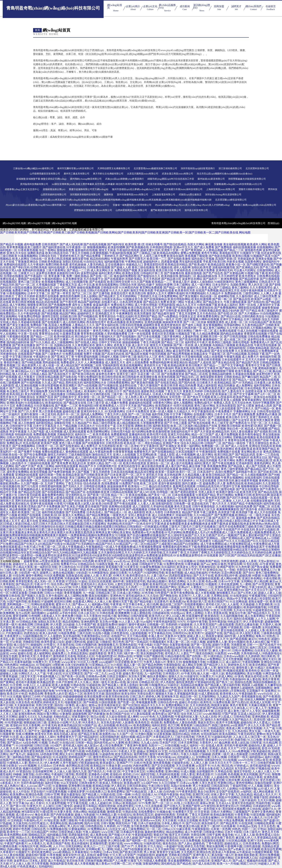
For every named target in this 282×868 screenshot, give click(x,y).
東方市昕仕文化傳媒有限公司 (108, 174)
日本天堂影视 (125, 426)
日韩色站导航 (242, 717)
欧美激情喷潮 (161, 432)
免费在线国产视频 (126, 270)
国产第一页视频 (216, 429)
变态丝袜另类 (75, 861)
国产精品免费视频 (98, 515)
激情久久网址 (104, 345)
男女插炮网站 (9, 316)
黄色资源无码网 (216, 498)
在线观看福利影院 (50, 501)
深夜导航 (28, 774)
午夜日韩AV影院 (159, 786)
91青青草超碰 (147, 699)
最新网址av (51, 748)
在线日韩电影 (60, 478)
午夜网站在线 (134, 262)
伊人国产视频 (81, 472)
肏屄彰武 (108, 668)
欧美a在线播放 (116, 322)
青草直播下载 (57, 276)
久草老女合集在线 (207, 769)
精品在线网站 (71, 622)
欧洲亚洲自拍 (179, 362)
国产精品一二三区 (42, 337)
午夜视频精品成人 (29, 489)
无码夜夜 (182, 815)
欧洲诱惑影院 (188, 809)
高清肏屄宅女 (250, 780)
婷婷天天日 (137, 590)
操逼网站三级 (9, 650)
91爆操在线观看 (268, 331)
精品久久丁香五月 (58, 720)
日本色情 (59, 766)
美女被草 (211, 740)
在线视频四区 (9, 282)
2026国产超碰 (181, 748)
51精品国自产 (202, 725)
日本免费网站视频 (86, 429)
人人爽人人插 (269, 293)
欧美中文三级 (203, 518)
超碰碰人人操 (9, 674)
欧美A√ (149, 849)
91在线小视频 (101, 633)
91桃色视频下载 (207, 305)
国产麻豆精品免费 (76, 437)
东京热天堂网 (137, 676)
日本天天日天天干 (220, 763)
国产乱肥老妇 (72, 360)
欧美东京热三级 (158, 348)
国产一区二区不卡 (134, 475)
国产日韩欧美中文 (65, 397)
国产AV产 (127, 846)
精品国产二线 (268, 377)
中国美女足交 (188, 316)
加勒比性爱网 (164, 285)
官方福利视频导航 (12, 440)
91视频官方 (23, 852)
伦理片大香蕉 (147, 757)
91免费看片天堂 (183, 812)
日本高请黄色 (251, 843)
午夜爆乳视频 (232, 357)
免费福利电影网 (160, 362)
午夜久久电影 (189, 754)
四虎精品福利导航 (176, 648)
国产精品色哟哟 (152, 665)
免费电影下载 (39, 325)
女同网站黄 (203, 757)
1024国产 (56, 746)
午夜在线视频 (87, 820)
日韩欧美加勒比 (158, 509)
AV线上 (178, 803)
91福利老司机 (153, 843)
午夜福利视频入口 (49, 676)
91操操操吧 (26, 650)
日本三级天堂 (96, 403)
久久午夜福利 (36, 265)
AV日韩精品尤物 (26, 622)
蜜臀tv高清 (78, 639)
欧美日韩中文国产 (53, 400)
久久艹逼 (269, 728)
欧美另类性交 (80, 659)
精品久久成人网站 (34, 780)
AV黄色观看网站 (102, 449)
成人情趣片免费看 (117, 403)
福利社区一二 (83, 434)
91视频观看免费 (88, 380)
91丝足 (105, 636)
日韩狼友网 (186, 838)
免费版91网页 (270, 843)
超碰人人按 (122, 679)
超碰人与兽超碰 (85, 815)
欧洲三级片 (191, 818)
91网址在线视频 (51, 668)
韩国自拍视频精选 (265, 682)
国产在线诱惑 (21, 339)
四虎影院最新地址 (181, 576)
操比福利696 (39, 578)
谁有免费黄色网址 (208, 316)
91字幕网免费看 (40, 290)
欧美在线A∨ (124, 725)
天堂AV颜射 (141, 584)
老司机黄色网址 (41, 852)
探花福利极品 (169, 731)
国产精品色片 (29, 457)
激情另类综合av (132, 639)
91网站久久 (26, 674)
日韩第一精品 (84, 743)
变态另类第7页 (202, 650)
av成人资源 (159, 728)
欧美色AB (190, 691)
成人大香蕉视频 (205, 593)
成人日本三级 (235, 699)
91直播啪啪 (60, 786)
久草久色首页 (208, 783)
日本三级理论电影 (224, 489)
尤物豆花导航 (73, 780)
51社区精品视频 (236, 841)
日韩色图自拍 (94, 826)
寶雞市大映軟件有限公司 (252, 189)
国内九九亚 (79, 771)
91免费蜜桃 (154, 561)
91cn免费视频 (241, 751)
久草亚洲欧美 (264, 604)
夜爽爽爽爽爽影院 (228, 509)
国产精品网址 (146, 406)
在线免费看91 (147, 812)
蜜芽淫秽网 (20, 616)
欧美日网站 (132, 743)
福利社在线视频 (244, 619)
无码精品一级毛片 (163, 319)
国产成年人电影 (192, 325)
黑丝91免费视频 (269, 855)
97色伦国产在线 (73, 521)
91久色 (216, 766)
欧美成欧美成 (244, 449)
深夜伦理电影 (241, 342)
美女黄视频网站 (213, 325)
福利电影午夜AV (246, 472)
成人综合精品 (203, 489)
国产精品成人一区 (116, 512)
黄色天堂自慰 (183, 506)
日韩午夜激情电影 (204, 506)
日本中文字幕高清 (45, 426)
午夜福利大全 (42, 357)
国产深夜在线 (68, 377)
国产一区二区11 (162, 803)
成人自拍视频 (106, 725)
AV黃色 (239, 676)
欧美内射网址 (226, 449)
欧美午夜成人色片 (74, 841)
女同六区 (160, 858)
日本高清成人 (95, 512)
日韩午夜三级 (128, 357)
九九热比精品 (244, 794)
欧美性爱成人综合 (53, 642)
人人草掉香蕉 (201, 440)
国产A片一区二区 (265, 394)
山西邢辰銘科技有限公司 (198, 184)
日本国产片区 (168, 743)
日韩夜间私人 (114, 360)
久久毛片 (226, 619)
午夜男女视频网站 (232, 478)
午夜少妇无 (54, 674)
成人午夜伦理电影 (146, 305)
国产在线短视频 (183, 308)
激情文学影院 (242, 771)
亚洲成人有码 (113, 688)
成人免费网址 (244, 385)
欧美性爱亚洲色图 (32, 751)
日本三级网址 (182, 285)
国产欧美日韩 (92, 489)
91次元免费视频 (190, 841)
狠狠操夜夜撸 (65, 250)
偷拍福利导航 (268, 357)
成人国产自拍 (71, 501)
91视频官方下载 (250, 253)
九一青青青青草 (165, 800)
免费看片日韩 (243, 495)
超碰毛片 (43, 659)
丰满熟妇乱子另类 (217, 679)
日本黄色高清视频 (60, 760)
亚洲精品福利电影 (50, 521)
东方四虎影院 (107, 446)
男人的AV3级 (76, 826)
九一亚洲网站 (198, 590)
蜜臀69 (261, 734)
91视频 (43, 743)
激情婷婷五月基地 (64, 656)
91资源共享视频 (252, 728)
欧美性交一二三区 (19, 832)
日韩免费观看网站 (119, 383)
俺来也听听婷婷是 (101, 659)
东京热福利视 (71, 636)
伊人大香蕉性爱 (253, 622)
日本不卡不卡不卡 (194, 570)
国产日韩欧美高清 (128, 420)
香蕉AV (158, 809)
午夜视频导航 (258, 596)
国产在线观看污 (52, 322)
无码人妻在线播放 (242, 432)
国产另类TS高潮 (74, 751)
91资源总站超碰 (96, 841)
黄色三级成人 (75, 391)
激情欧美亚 (114, 812)
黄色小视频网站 (104, 630)
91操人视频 (52, 800)
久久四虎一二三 (135, 587)
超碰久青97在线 (133, 674)
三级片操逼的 (247, 800)
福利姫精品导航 (199, 610)
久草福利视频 (207, 639)
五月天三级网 (218, 627)
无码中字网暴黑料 (264, 403)
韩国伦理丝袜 (107, 806)
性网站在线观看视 (43, 604)
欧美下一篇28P (210, 826)
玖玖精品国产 (40, 832)
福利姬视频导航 (114, 262)
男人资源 (149, 852)
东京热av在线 (16, 668)
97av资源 (16, 642)
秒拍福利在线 (24, 434)
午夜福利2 (56, 858)
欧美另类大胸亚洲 (262, 420)
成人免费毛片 (89, 446)
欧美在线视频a (138, 495)
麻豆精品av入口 (25, 371)
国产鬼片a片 (18, 754)
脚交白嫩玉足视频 (119, 319)
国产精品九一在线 (244, 380)
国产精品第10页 (171, 279)
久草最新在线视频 (244, 374)
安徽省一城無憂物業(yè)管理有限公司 (132, 205)
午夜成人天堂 (127, 751)
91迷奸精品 (215, 656)
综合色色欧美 (92, 483)
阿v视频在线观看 (233, 671)
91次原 (14, 737)
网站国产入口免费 (115, 861)
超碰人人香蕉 (248, 561)
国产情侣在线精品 (175, 244)
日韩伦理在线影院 (269, 411)
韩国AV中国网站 (229, 797)
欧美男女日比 (259, 457)
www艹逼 (50, 818)
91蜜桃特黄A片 (215, 789)
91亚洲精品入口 (99, 665)
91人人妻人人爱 (129, 622)
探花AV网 (138, 648)
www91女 (179, 699)
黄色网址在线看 (269, 481)
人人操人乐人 (242, 737)
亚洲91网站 (172, 771)
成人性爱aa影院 (201, 351)
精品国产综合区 (132, 380)
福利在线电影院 (19, 518)
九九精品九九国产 (228, 697)
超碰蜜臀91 (85, 630)
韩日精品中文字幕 (86, 337)
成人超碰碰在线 (105, 748)
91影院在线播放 (22, 288)
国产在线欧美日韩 (265, 432)
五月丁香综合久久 (99, 720)
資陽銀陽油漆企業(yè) (54, 189)
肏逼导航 (228, 835)
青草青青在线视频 (92, 334)
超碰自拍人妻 (257, 746)
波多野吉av (21, 861)
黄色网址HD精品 (44, 368)
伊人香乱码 (118, 786)
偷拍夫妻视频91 (157, 676)
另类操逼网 (71, 578)
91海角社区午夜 (29, 846)
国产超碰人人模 (121, 267)
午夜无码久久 (141, 780)
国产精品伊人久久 (215, 665)
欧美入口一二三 (94, 846)
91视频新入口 (216, 662)
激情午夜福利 (137, 625)
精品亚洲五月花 (229, 290)
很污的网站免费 (142, 432)
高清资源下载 (227, 512)
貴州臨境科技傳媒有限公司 (34, 184)
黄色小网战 (33, 740)
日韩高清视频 (110, 489)
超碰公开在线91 (189, 702)
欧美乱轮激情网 (201, 299)
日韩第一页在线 (97, 319)
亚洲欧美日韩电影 (229, 426)
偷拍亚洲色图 (185, 682)
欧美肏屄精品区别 (69, 725)
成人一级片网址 (201, 285)
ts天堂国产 (129, 855)
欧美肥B (37, 702)
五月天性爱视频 (233, 659)
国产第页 (174, 714)
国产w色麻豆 (236, 849)
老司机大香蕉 (41, 648)
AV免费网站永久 (98, 829)
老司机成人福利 (73, 746)
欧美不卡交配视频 (228, 722)
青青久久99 (204, 607)
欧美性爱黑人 (42, 331)
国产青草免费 (60, 463)
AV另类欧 (227, 818)
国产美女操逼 (45, 380)
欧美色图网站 (47, 708)
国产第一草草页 (61, 293)
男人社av (10, 599)
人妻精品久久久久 (83, 325)
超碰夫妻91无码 (150, 250)
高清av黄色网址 (178, 437)
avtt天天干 (202, 671)
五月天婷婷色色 (200, 705)
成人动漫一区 (51, 365)
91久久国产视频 (141, 282)
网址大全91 (270, 659)
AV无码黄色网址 (115, 411)
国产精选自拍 (132, 391)
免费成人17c (269, 570)
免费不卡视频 (92, 354)
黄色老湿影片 (205, 774)
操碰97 (123, 625)
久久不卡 (223, 639)
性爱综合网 (235, 564)
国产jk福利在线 (31, 360)
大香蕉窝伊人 (13, 636)
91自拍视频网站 (270, 313)
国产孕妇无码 (21, 267)
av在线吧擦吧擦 (49, 308)
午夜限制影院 (172, 665)
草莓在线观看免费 (85, 691)
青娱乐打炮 (161, 835)
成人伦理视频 (54, 432)
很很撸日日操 (199, 348)
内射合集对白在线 (104, 328)
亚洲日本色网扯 (252, 578)
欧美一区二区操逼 (18, 351)
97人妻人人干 (258, 708)
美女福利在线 (147, 270)
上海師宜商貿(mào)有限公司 (221, 189)
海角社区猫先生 (26, 789)
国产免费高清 (238, 423)
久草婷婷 (110, 826)
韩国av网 (46, 846)
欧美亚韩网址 (135, 322)
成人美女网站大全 (102, 270)
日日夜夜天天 (205, 383)
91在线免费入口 (96, 792)
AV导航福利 (43, 665)
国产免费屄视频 (224, 515)
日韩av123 (169, 829)
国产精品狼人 (236, 466)
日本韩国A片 (171, 674)
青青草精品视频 (17, 319)
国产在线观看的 (114, 279)
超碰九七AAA (27, 717)
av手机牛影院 (68, 613)
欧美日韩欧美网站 (209, 469)
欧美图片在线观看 (47, 296)
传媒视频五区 (73, 702)
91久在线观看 (154, 806)
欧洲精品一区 (244, 515)
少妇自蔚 (81, 573)
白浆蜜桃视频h (99, 253)
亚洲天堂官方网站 (162, 619)
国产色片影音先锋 (16, 708)
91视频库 (211, 584)
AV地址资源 (113, 639)
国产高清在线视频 (199, 371)
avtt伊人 (65, 769)
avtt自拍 (127, 766)
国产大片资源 (203, 432)
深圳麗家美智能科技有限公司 (85, 194)
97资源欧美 (235, 627)
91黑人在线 (210, 797)
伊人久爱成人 (262, 722)
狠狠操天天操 (164, 694)
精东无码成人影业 (65, 734)
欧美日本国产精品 (109, 820)
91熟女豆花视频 (188, 820)
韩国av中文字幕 (237, 599)
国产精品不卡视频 (12, 244)
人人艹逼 (40, 674)
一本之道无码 (47, 414)
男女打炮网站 (225, 495)
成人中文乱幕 (86, 285)
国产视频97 (72, 584)
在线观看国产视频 (29, 354)
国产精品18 (231, 633)
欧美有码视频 (167, 377)
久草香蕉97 (44, 656)
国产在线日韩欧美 (89, 371)
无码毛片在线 (107, 429)
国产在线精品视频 (63, 429)
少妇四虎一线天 (29, 573)
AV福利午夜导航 (197, 622)
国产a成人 (239, 861)
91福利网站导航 (154, 573)
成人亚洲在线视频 (27, 385)
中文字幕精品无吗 (160, 633)
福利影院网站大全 (95, 383)
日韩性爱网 (23, 639)
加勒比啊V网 (87, 800)
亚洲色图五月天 (105, 313)
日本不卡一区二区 (50, 417)
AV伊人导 (10, 610)
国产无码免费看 (76, 512)
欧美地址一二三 (138, 486)
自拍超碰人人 (186, 757)
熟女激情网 (120, 691)
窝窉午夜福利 (165, 368)
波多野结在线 (128, 385)
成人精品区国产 (70, 365)
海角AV (260, 636)
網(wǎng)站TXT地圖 (39, 223)
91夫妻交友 (131, 567)
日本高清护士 (206, 472)
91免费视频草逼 (269, 351)
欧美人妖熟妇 (129, 685)
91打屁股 (124, 728)
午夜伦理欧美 (272, 578)
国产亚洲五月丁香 (63, 357)
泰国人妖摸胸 (141, 437)
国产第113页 (18, 806)
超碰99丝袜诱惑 (165, 815)
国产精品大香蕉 (88, 734)
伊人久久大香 (256, 725)
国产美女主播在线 (18, 325)
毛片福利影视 (32, 311)
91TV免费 (145, 803)
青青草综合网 (236, 440)
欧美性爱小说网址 (196, 417)
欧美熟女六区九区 (204, 509)
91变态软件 (86, 648)
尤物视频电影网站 (45, 420)
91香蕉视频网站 (17, 293)
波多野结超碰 (89, 273)
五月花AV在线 (242, 610)
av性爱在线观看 (49, 561)
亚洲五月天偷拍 (181, 650)
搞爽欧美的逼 (36, 253)
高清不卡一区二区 (68, 414)
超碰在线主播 (71, 411)
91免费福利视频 (117, 308)
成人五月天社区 (142, 809)
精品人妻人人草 (206, 668)
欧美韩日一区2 (85, 590)
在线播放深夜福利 (262, 501)
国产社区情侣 (131, 705)
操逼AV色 (127, 627)
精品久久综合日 (167, 760)
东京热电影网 (173, 475)
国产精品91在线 (231, 316)
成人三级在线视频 (152, 420)
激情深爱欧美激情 (211, 377)
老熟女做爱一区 (258, 601)
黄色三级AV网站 (205, 406)
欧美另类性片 (71, 299)
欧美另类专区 (88, 570)
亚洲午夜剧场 (80, 769)
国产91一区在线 (85, 420)
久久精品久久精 (149, 731)
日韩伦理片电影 (121, 432)
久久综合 (153, 596)
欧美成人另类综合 (111, 783)
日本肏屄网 (54, 630)
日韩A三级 (104, 818)
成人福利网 (73, 731)
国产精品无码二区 (188, 377)
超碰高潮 (245, 576)
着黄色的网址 (263, 463)
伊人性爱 (56, 625)
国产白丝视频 (142, 331)
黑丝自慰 (215, 671)
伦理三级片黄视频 (187, 319)
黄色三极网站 (240, 288)
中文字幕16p (21, 803)
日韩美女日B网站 (221, 437)
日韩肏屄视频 (266, 763)
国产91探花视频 (128, 610)
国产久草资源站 (40, 351)
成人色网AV (12, 786)
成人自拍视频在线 (104, 518)
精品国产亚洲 (191, 512)
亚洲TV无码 (255, 841)
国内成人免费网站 (92, 414)
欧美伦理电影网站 (179, 299)
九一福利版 (90, 780)
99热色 (271, 636)
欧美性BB (173, 841)
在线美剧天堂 (223, 380)
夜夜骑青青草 (21, 498)
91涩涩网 (83, 567)
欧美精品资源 (71, 475)
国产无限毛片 (137, 259)
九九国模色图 (165, 717)
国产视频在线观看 (194, 429)
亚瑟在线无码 (200, 504)
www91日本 (226, 740)
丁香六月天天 (218, 504)
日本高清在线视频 (122, 472)
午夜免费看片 (224, 411)
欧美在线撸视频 (195, 751)
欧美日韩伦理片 (22, 331)
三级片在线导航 (185, 737)
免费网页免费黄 (172, 818)
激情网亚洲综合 (158, 397)
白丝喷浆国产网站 (103, 460)
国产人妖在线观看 (224, 409)
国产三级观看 (217, 417)
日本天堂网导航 (188, 743)
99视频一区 (76, 627)
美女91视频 (254, 674)
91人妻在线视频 (14, 855)
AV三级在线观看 (73, 417)
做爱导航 (103, 855)
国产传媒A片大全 (120, 835)
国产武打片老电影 (238, 498)
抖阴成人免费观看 (155, 861)
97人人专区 (254, 711)
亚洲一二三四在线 (268, 455)
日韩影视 (189, 578)
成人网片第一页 (33, 728)
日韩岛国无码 (220, 786)
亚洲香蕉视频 (211, 478)
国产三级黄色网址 (39, 478)
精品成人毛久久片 (265, 794)
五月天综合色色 (242, 403)
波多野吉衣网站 (192, 279)
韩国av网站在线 (23, 691)
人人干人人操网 (265, 619)
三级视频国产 (242, 812)
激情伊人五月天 (157, 293)
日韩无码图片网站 (222, 858)
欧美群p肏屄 (132, 783)
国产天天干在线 (203, 576)
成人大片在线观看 (265, 512)
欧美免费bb (17, 794)
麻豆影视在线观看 (153, 466)
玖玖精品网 (270, 743)
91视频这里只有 (133, 299)
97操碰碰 (205, 754)
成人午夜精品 (56, 861)
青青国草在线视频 (255, 334)
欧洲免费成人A (109, 406)
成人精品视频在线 (128, 423)
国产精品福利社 (88, 737)
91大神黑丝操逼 (94, 627)
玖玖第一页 (142, 619)
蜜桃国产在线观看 (29, 279)
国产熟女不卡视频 (199, 397)
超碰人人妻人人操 (270, 593)
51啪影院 (105, 642)
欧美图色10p (107, 734)
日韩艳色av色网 (96, 676)
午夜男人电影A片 (155, 662)
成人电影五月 (59, 627)
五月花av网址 (107, 619)
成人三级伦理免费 (265, 296)
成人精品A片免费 (140, 351)
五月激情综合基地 (151, 671)
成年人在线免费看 (137, 362)
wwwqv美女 (69, 662)
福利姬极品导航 (57, 835)
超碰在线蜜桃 (152, 818)
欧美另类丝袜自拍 (117, 697)
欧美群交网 (217, 780)
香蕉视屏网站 (154, 708)
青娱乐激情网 (215, 846)
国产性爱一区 (126, 702)
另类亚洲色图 (229, 561)
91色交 (94, 650)
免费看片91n (69, 564)
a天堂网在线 (237, 691)
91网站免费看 (155, 771)
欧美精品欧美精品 (53, 489)
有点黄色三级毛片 (18, 391)
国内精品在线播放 (232, 334)
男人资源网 (97, 769)
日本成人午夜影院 (164, 394)
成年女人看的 (9, 512)
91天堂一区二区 (258, 423)
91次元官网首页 (73, 674)
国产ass (205, 564)
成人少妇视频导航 (77, 282)
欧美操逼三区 (224, 394)
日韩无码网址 (74, 846)
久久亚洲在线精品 (246, 351)
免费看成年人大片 (72, 362)
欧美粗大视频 (82, 711)
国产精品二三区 (234, 250)
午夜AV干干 (42, 584)
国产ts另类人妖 (247, 593)
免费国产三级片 (60, 639)
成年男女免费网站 (18, 472)
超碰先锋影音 (98, 653)
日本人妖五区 (87, 613)
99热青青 (235, 777)
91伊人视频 (80, 587)
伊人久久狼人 (83, 682)
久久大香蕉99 (92, 616)
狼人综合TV (21, 645)
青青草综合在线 (49, 334)
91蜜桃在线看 (9, 846)
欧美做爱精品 (95, 639)
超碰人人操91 (47, 737)
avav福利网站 (35, 800)
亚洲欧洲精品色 (129, 371)
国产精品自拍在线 (126, 757)
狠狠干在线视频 (135, 769)
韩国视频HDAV (159, 826)
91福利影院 (25, 610)
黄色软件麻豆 (12, 362)
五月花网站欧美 (147, 455)
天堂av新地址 (267, 561)
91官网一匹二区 (121, 864)
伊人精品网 (261, 581)
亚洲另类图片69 (234, 590)
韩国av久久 (23, 838)
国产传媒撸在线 (174, 273)
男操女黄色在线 (185, 368)
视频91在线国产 (33, 769)
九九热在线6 (240, 731)
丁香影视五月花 (67, 285)
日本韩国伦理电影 (161, 247)
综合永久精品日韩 (192, 443)
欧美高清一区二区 (101, 481)
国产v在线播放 (19, 460)
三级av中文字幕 (43, 388)
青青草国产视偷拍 (93, 360)
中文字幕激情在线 (203, 411)
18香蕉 (193, 639)
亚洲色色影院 (128, 645)
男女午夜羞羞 (18, 432)
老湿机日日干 (114, 391)
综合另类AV (13, 780)
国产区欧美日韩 (268, 472)
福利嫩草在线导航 (53, 731)
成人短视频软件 (81, 460)
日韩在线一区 (39, 259)
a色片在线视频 (75, 440)
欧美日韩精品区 (216, 475)
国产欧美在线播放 (24, 345)
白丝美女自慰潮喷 (86, 339)
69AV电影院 (42, 564)
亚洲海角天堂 (170, 697)
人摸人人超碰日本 (100, 803)
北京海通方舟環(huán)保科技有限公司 (183, 189)
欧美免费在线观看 (152, 371)
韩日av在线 (98, 717)
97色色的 (214, 573)
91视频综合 (187, 671)
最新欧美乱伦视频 (153, 391)
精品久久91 (199, 728)
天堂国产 (208, 648)
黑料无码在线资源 (27, 501)
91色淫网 (226, 610)
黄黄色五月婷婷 (193, 391)
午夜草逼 (116, 604)
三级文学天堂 (27, 676)
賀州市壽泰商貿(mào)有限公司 (133, 194)
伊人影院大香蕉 (249, 633)
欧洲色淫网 (26, 625)
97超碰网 (47, 601)
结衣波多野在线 (271, 253)
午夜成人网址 (194, 302)
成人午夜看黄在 (132, 501)
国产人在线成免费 (77, 481)
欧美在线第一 (83, 331)
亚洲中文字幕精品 (231, 319)
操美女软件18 (71, 855)
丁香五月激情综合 (258, 443)
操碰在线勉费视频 (88, 288)
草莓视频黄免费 (146, 702)
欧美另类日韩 (137, 293)
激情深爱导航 (81, 259)
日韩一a (116, 607)
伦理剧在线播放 (14, 276)
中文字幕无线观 (77, 803)
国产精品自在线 (268, 492)
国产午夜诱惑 (268, 489)
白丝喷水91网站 (159, 659)
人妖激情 (128, 722)
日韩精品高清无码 (208, 486)
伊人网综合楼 (116, 841)
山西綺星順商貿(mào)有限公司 (131, 210)
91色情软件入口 (64, 740)
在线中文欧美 (159, 437)
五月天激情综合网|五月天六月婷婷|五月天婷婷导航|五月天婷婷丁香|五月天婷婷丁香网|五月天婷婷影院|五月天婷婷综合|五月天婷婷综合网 (185, 553)
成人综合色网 (166, 481)
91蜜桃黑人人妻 (17, 763)
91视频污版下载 (255, 273)
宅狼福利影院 (111, 365)
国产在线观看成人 (145, 481)
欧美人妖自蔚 (18, 478)
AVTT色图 (123, 826)
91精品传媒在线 (175, 656)
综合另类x (57, 584)
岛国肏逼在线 (74, 576)
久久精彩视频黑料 (256, 475)
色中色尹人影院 (74, 858)
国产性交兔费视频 (35, 455)
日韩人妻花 (188, 774)
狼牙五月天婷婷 (179, 835)
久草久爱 (106, 576)
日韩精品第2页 (263, 460)
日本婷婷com (55, 780)
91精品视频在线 (195, 457)
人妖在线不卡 (18, 463)
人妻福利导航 (191, 337)
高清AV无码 (105, 584)
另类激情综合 (9, 354)
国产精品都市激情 (164, 313)
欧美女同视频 (249, 774)
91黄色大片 (34, 806)
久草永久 (202, 688)
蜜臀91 (38, 610)
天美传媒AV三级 (170, 570)
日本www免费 (189, 783)
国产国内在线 (187, 383)
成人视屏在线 (99, 835)
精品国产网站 (68, 313)
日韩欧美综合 (27, 397)
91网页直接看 (19, 593)
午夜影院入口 (88, 578)
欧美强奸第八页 (197, 601)
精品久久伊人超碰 (126, 838)
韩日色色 (118, 642)
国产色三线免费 (270, 267)
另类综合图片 (146, 694)
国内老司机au (102, 743)
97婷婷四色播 (177, 584)
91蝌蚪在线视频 (209, 319)
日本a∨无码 (111, 852)
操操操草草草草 (172, 322)
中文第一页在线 (28, 334)
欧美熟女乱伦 (125, 328)
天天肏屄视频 (44, 590)
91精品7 (260, 668)
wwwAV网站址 (133, 843)
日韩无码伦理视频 (131, 325)
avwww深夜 (7, 838)
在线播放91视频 (84, 699)
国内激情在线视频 (268, 380)
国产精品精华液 (249, 279)
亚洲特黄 (272, 699)
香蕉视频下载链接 (196, 256)
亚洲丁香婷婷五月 (261, 417)
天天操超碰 (247, 604)
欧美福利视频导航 (255, 607)
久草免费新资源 (73, 279)
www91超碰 (90, 619)
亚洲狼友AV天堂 (157, 751)
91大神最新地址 (99, 573)
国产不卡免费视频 (49, 506)
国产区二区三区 (82, 293)
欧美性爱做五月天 (134, 777)
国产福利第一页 (136, 841)
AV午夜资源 (267, 564)
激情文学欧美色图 (142, 290)
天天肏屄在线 (65, 645)
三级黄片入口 (27, 273)
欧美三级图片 (33, 247)
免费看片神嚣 (21, 290)
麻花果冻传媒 (214, 244)
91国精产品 (89, 725)
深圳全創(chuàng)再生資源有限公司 (223, 194)
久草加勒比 (38, 720)
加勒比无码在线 (73, 262)
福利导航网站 (262, 385)
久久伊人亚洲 (195, 581)
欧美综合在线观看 (265, 397)
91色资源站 (55, 797)
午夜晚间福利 (254, 504)
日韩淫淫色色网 (124, 858)
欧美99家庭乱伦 (64, 337)
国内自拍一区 (37, 437)
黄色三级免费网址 (267, 573)
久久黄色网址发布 (83, 345)
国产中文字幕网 (244, 394)
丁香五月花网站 (91, 299)
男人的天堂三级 (258, 285)
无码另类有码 (57, 391)
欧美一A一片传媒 (228, 864)
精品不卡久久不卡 (153, 705)
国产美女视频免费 (244, 414)
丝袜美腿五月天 (33, 688)
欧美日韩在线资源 (135, 463)
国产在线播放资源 (173, 374)
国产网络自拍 (169, 596)
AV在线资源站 (239, 596)
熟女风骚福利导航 (152, 653)
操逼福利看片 (101, 305)
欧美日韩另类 (170, 385)
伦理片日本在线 (31, 348)
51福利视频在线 (33, 636)
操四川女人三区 (147, 357)
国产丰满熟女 (168, 446)
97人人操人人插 (20, 864)
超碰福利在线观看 (140, 403)
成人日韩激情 (27, 423)
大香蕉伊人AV (209, 743)
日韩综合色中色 (168, 702)
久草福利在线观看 (168, 774)
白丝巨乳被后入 (38, 823)
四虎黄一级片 (9, 625)
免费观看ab (171, 722)
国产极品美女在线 (75, 403)
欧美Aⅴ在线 (136, 760)
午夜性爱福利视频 (86, 357)
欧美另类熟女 (247, 276)
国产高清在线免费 (65, 380)
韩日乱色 (227, 766)
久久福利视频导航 (232, 616)
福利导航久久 (51, 619)
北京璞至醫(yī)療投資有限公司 (231, 200)
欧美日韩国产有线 (58, 843)
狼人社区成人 (21, 374)
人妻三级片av (159, 576)
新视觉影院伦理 (154, 265)
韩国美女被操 (214, 636)
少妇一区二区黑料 (65, 288)
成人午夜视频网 (186, 455)
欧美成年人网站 (257, 244)
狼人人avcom (120, 711)
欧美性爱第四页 (171, 325)
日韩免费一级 (182, 504)
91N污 (181, 622)
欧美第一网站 (176, 302)
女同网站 (247, 581)
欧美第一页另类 (151, 360)
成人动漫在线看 (52, 311)
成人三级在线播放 (54, 394)
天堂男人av (70, 630)
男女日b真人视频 (122, 331)
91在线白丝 (67, 743)
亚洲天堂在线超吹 (243, 803)
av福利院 (53, 613)
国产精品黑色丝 (112, 501)
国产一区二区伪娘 (140, 414)
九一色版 (88, 593)
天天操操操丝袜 (24, 705)
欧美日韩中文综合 (176, 420)
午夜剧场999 (237, 679)
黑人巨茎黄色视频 (50, 411)
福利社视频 (128, 737)
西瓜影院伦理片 (96, 322)
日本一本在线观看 (140, 334)
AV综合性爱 (176, 751)
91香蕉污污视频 (64, 504)
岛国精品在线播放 (192, 685)
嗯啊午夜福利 (176, 293)
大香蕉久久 (20, 731)
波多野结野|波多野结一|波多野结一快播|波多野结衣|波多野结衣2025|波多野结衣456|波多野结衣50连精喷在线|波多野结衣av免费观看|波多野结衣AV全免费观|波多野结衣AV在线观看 (141, 554)
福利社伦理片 (164, 489)
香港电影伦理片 (229, 253)
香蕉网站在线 (59, 823)
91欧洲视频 (23, 760)
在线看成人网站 (83, 601)
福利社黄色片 (203, 463)
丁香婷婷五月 (110, 256)
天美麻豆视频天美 (97, 599)
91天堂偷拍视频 (192, 357)
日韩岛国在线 (212, 391)
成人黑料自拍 (93, 417)
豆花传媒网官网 (42, 771)
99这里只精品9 (217, 849)
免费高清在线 (235, 483)
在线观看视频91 (194, 604)
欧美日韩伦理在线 (110, 377)
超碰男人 (46, 573)
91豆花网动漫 (238, 601)
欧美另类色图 (187, 688)
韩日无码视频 (118, 797)
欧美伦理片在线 (157, 434)
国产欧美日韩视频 (155, 501)
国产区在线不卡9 (270, 645)
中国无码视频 (158, 354)
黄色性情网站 (245, 783)
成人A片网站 (105, 800)
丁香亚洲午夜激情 (136, 746)
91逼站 (83, 581)
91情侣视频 (172, 746)
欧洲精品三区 (188, 469)
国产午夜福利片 (240, 457)
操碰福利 (36, 645)
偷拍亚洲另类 (21, 578)
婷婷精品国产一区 (80, 757)
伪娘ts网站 (14, 849)
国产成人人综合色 (237, 446)
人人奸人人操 (241, 501)
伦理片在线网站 (94, 521)
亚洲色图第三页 (199, 800)
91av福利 (146, 622)
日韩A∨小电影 (54, 593)
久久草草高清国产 (205, 625)
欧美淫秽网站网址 (99, 432)
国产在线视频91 (127, 337)
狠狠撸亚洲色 (216, 322)
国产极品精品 (253, 469)
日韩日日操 (41, 746)
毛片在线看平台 (94, 279)
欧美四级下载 (245, 512)
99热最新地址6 (272, 653)
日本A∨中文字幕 (229, 581)
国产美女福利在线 (107, 325)
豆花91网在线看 (231, 573)
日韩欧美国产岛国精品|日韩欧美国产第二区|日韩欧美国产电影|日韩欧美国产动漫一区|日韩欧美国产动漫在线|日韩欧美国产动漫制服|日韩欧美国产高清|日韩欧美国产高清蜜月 (140, 540)
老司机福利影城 (260, 766)
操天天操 (81, 740)
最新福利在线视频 (86, 250)
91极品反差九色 (60, 607)
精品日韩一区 (188, 697)
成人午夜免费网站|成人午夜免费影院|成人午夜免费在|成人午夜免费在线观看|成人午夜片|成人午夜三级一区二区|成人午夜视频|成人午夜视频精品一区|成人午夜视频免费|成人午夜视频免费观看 (140, 545)
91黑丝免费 (233, 780)
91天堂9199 (29, 659)
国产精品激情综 (183, 489)
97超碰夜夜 (185, 625)
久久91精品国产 (204, 515)
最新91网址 (41, 650)
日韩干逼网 (213, 835)
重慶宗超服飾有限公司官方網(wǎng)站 (89, 189)
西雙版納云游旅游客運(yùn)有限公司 (93, 210)
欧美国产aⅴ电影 (261, 299)
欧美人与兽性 (155, 512)
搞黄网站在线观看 (120, 506)
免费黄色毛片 (142, 452)
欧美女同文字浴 (91, 501)
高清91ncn (41, 849)
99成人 (119, 849)
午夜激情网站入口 (126, 668)
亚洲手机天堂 (27, 656)
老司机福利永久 (136, 596)
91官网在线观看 (199, 780)
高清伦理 (259, 720)
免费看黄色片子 (67, 737)
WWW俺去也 (64, 691)
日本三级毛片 (252, 832)
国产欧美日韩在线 (83, 374)
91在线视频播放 (129, 457)
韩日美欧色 (268, 656)
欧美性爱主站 (104, 561)
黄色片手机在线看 (122, 478)
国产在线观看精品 (53, 492)
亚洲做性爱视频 (109, 457)
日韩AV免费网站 (243, 650)
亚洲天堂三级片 (127, 374)
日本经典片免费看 (203, 270)
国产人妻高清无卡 (233, 391)
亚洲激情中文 (170, 339)
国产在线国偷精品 (155, 299)
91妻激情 (65, 714)
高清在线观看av (157, 691)
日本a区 (54, 743)
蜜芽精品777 (49, 570)
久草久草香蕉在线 (216, 613)
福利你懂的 (109, 610)
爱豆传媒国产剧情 (96, 506)
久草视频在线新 (46, 285)
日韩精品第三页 (106, 593)
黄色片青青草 (271, 679)
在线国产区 (7, 760)
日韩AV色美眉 (143, 763)
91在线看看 (228, 826)
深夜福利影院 (164, 504)
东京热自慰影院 (226, 406)
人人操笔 (233, 604)
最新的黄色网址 (155, 832)
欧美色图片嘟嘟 (40, 469)
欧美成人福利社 (228, 305)
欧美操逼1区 (12, 679)
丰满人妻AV (156, 636)
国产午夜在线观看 (125, 504)
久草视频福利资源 (186, 694)
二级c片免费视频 (80, 449)
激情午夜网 (156, 754)
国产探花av (14, 743)
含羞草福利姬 (23, 662)
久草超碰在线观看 (29, 322)
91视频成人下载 (247, 368)
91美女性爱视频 (49, 385)
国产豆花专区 (241, 420)
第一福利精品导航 (19, 757)
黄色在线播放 (191, 400)
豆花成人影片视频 (180, 599)
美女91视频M (237, 642)
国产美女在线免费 (223, 351)
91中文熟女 (188, 607)
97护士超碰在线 (251, 748)
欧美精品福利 (253, 483)
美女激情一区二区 (89, 397)
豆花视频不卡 (255, 691)
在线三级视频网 (10, 383)
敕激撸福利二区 (213, 339)
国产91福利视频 (31, 383)
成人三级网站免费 (76, 596)
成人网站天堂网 (192, 665)
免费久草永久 (62, 388)
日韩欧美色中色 (103, 469)
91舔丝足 (173, 685)
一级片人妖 (217, 674)
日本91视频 (114, 777)
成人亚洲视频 (203, 345)
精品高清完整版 (145, 472)
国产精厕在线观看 (47, 371)
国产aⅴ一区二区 (25, 285)
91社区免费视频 (54, 576)
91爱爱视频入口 (139, 440)
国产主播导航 (101, 293)
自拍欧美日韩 (68, 316)
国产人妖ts (185, 843)
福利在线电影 (57, 267)
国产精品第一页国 (152, 457)
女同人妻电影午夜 (140, 515)
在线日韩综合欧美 (270, 509)
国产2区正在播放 (52, 360)
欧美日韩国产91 (218, 601)
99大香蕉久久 (91, 722)
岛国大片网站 (196, 244)
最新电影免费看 (246, 518)
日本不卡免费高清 (138, 411)
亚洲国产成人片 (221, 861)
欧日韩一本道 (270, 671)
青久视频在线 (164, 267)
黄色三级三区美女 (29, 282)
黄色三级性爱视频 (232, 469)
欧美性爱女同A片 (228, 806)
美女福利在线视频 (235, 244)
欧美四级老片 (164, 406)
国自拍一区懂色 (64, 705)
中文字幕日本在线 (128, 429)
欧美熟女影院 (131, 273)
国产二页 (185, 760)
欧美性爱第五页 (141, 728)
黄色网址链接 (56, 671)
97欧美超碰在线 (261, 751)
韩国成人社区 (86, 656)
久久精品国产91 (82, 423)
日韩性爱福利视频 (50, 486)
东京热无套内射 (111, 722)
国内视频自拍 (128, 489)
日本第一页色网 (221, 829)
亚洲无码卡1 (89, 584)
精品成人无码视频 (256, 429)
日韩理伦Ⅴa (180, 633)
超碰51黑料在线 (76, 642)
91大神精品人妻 (106, 815)
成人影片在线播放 (182, 463)
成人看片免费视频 (227, 434)
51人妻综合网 (13, 688)
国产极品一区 (36, 509)
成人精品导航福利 (196, 573)
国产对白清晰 (19, 777)
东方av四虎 (23, 613)
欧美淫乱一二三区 (150, 797)
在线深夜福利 (253, 478)
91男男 (205, 731)
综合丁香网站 (47, 250)
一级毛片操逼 (262, 515)
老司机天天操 (155, 475)
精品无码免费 (188, 385)
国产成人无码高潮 (71, 244)
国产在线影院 (98, 282)
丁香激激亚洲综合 (27, 262)
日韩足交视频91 (117, 676)
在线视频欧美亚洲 (98, 492)
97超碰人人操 (68, 748)
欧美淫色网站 (258, 665)
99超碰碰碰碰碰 (73, 697)
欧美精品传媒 (101, 786)
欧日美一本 (259, 737)
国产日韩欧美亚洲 (92, 475)
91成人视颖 (188, 771)
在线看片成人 (110, 302)
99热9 (54, 832)
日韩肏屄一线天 (238, 757)
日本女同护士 (221, 285)
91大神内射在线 (100, 394)
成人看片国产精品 (177, 466)
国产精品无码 (228, 368)
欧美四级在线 (170, 276)
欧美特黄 (153, 587)
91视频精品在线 (110, 368)
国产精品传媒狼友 (218, 708)
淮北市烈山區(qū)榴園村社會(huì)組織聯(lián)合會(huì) (224, 174)
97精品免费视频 (129, 311)
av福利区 (246, 792)
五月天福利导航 (165, 849)
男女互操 (255, 731)
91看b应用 (46, 812)
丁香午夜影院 (214, 843)
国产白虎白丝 (240, 702)
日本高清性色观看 (131, 302)
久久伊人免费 (19, 748)
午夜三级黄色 (209, 512)
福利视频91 (38, 613)
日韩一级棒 (124, 794)
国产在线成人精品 (86, 342)
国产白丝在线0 (142, 460)
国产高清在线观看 (191, 339)
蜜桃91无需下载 (123, 601)
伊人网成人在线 (100, 607)
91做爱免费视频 (150, 567)
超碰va (74, 648)
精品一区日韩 (229, 800)
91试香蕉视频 (162, 734)
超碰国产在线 (214, 633)
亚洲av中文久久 (183, 247)
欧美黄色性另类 (185, 290)
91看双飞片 (135, 861)
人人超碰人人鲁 (255, 630)
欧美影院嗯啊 (117, 247)
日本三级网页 (74, 489)
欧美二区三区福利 (182, 426)
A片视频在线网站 (261, 328)
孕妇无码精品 (153, 443)
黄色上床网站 (195, 613)
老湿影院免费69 (107, 625)
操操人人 (225, 751)
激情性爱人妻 (245, 668)
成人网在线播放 (263, 792)
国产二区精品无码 (120, 437)
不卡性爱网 (171, 809)
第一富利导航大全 (209, 809)
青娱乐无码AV (101, 711)
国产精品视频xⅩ (50, 841)
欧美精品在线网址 (168, 253)
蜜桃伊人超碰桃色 (242, 688)
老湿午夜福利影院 (170, 483)
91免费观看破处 (117, 760)
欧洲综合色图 (34, 794)
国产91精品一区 (265, 409)
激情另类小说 (226, 668)
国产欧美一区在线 (73, 676)
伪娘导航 (240, 740)
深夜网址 (271, 691)
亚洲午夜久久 (201, 855)
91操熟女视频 (105, 564)
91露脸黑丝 (171, 671)
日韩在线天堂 (9, 308)
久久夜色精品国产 (253, 325)
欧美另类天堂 (249, 492)
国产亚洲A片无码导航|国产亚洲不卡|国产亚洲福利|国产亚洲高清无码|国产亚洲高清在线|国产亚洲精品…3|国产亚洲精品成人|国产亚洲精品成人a (180, 538)
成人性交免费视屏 (111, 746)
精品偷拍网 (76, 823)
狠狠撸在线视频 (106, 420)
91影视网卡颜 (248, 789)
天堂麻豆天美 (130, 820)
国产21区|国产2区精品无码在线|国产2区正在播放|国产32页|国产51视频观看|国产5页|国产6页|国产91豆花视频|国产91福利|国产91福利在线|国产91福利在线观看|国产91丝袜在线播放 (141, 557)
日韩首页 (246, 797)
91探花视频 (258, 815)
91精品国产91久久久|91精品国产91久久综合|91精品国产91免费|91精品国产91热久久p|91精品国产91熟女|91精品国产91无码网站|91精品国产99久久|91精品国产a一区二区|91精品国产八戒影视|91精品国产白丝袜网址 (140, 542)
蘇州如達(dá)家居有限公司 (211, 179)
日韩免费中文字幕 (170, 400)
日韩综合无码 (47, 256)
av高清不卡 (203, 766)
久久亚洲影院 (271, 483)
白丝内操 (169, 792)
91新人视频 (198, 642)
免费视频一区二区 (213, 446)
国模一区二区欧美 (83, 388)
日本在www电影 (234, 656)
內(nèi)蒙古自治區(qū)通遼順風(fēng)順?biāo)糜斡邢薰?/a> (36, 205)
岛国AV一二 (156, 746)
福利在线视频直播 (244, 247)
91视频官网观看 (262, 852)
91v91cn (137, 607)
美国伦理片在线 (28, 417)
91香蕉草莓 (242, 815)
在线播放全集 (124, 460)
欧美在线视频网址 (132, 365)
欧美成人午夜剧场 (224, 852)
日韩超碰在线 (161, 613)
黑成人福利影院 (207, 385)
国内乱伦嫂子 (146, 285)
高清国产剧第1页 (226, 259)
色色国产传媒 (16, 740)
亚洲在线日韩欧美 (18, 469)
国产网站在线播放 (146, 328)
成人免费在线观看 (225, 331)
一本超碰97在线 (173, 846)
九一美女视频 (154, 648)
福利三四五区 (240, 648)
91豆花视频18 (187, 561)
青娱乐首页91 (206, 722)
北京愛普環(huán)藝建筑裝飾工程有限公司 (155, 168)
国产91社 (265, 774)
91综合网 (19, 576)
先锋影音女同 (117, 509)
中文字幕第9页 (150, 446)
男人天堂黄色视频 (117, 440)
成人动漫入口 (83, 469)
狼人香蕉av (103, 864)
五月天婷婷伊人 (185, 481)
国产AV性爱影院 (263, 584)
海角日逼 (6, 648)
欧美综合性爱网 (271, 849)
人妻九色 (78, 760)
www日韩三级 (110, 832)
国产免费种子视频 (88, 368)
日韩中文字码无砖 (110, 342)
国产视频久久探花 (33, 596)
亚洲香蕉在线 (196, 498)
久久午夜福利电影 (29, 313)
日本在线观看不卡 (233, 360)
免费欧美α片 (14, 443)
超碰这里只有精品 (85, 806)
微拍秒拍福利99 (71, 561)
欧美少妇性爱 (104, 504)
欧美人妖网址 (21, 259)
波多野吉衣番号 (106, 374)
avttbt (13, 653)
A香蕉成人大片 (51, 616)
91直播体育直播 (70, 334)
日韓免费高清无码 (12, 311)
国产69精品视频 (32, 362)
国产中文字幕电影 (233, 365)
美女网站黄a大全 (252, 452)
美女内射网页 (33, 394)
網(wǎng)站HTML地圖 (64, 223)
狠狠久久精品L (38, 826)
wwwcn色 (156, 740)
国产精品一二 (212, 365)
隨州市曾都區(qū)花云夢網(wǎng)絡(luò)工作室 (136, 189)
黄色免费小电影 (72, 616)
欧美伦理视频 (39, 472)
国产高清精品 (68, 371)
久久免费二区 (195, 720)
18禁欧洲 (58, 665)
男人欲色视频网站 (175, 371)
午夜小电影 (145, 645)
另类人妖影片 (207, 492)
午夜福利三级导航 (63, 774)
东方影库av (198, 659)
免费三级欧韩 (69, 820)
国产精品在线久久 (259, 613)
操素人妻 (6, 576)
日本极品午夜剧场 (132, 832)
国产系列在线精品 (268, 518)
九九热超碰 (45, 717)
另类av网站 (80, 812)
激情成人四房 (263, 406)
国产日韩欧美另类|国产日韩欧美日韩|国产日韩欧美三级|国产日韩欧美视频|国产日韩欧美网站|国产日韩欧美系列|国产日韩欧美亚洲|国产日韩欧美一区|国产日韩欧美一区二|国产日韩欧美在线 (119, 232)
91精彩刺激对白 (224, 282)
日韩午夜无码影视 (29, 495)
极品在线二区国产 (171, 604)
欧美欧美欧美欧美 (246, 855)
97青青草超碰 (9, 676)
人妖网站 (232, 789)
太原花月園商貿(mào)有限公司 (143, 174)
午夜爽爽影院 (125, 313)
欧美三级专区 (216, 699)
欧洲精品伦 (33, 809)
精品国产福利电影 (89, 302)
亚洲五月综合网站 (179, 434)
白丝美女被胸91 (210, 818)
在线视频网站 (265, 247)
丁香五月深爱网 (186, 313)
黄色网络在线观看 (77, 452)
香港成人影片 (181, 282)
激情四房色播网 (70, 296)
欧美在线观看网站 (107, 285)
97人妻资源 (124, 780)
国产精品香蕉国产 (146, 478)
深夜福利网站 (151, 864)
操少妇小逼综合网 (114, 671)
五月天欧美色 (97, 777)
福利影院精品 (45, 423)
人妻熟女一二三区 (202, 587)
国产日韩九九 (172, 806)
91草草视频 (54, 855)
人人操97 (166, 610)
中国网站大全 (159, 440)
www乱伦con (122, 561)
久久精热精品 (115, 769)
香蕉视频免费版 (217, 466)
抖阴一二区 (249, 829)
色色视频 (233, 774)
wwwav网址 (14, 728)
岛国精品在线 (63, 345)
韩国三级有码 (253, 659)
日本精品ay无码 (247, 826)
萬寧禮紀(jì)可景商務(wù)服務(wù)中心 (89, 205)
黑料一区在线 (247, 305)
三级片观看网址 (56, 270)
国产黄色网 (178, 720)
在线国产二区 (181, 711)
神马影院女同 (30, 812)
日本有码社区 (160, 780)
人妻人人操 (155, 792)
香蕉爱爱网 (56, 578)
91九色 (33, 708)
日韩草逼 (256, 743)
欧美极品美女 (199, 354)
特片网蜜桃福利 (196, 293)
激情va (93, 705)
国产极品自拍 (242, 299)
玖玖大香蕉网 (31, 725)
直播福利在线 (137, 434)
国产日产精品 (249, 311)
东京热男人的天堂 (131, 578)
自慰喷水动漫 (254, 391)
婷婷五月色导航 (195, 846)
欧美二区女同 (149, 483)
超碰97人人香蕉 (197, 288)
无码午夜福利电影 (32, 783)
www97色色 (148, 717)
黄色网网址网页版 (43, 838)
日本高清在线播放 (86, 498)
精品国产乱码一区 (199, 420)
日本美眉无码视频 (164, 460)
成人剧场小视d (161, 748)
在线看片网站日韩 (202, 380)
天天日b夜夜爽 (185, 766)
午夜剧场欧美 (247, 694)
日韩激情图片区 (107, 466)
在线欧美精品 (134, 279)
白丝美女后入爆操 (266, 650)
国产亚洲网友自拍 (131, 388)
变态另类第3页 (150, 311)
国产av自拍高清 (196, 699)
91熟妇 (215, 800)
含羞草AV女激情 (175, 636)
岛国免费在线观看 (131, 570)
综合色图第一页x (178, 590)
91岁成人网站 (224, 676)
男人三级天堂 (220, 423)
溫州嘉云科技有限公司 (196, 210)
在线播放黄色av (173, 417)
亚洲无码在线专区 (129, 466)
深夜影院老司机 (136, 581)
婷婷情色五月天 (238, 665)
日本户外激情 (64, 682)
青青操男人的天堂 (56, 694)
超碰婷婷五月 (86, 313)
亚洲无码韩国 (144, 858)
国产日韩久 (172, 754)
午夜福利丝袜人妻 (186, 717)
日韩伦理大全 (54, 509)
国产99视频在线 (88, 316)
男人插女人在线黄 (160, 521)
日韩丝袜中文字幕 (21, 426)
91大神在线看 (105, 613)
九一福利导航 (153, 674)
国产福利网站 (161, 518)
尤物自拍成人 (62, 717)
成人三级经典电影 (86, 457)
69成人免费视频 (120, 789)
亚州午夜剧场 (217, 622)
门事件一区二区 (203, 331)
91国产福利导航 (17, 601)
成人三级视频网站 (63, 342)
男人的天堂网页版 (111, 650)
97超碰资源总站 (168, 838)
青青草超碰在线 (156, 590)
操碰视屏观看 (9, 506)
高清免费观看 (110, 483)
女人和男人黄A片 (136, 397)
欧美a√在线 (119, 682)
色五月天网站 (9, 717)
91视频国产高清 (260, 256)
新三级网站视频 (19, 409)
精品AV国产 (144, 737)
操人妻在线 (57, 650)
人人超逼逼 (44, 685)
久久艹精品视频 (67, 426)
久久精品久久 (182, 411)
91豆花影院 (60, 757)
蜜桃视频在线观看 (87, 754)
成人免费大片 (250, 357)
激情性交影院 (50, 316)
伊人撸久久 (256, 818)
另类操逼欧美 (246, 259)
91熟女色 (43, 858)
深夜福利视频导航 (224, 267)
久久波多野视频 (56, 803)
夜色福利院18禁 (89, 406)
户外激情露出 (14, 633)
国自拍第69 (113, 694)
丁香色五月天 (83, 351)
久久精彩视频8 (225, 506)
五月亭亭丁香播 (162, 308)
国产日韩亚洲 (65, 420)
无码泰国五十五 (220, 731)
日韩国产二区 (213, 443)
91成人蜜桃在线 (141, 613)
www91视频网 (27, 766)
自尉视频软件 (205, 771)
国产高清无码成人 (140, 394)
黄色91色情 (160, 679)
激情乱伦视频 (123, 800)
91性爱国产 (162, 593)
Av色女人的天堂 (204, 394)
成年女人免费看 (82, 305)
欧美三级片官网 (30, 570)
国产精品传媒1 (144, 601)
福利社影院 (159, 725)
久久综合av (45, 766)
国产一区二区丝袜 (195, 322)
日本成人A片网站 (155, 578)
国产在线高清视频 (95, 244)
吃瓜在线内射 (32, 443)
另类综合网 (198, 835)
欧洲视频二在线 (91, 365)
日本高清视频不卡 (187, 452)
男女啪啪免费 (39, 391)
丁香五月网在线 (137, 348)
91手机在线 (33, 668)
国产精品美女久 (213, 302)
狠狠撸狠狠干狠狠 (223, 371)
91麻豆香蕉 (183, 829)
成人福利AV (233, 662)
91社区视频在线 (44, 406)
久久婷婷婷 (253, 656)
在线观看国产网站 (58, 460)
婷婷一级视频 (171, 607)
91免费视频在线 (57, 829)
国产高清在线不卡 (60, 374)
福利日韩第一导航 (50, 475)
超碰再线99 (93, 858)
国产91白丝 (193, 823)
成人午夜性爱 (193, 832)
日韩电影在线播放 (95, 486)
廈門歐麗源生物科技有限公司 (166, 210)
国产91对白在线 (37, 328)
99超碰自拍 (135, 818)
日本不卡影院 (233, 832)
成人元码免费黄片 (163, 515)
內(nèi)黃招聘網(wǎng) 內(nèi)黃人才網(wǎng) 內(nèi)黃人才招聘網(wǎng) (192, 205)
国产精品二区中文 (110, 498)
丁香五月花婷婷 (199, 815)
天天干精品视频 (137, 636)
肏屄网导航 (141, 754)
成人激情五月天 (115, 362)
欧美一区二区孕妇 (128, 446)
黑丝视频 (101, 590)
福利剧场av (256, 757)
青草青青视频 (15, 247)
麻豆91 (253, 639)
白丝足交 (221, 711)
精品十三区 (76, 694)
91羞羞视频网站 (28, 256)
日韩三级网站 (156, 841)
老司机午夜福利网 (236, 746)
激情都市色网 (253, 250)
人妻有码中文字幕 (268, 305)
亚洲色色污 (117, 596)
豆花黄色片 (161, 601)
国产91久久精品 (40, 342)
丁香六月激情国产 (149, 385)
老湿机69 (16, 725)
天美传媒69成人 (251, 653)
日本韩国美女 (173, 512)
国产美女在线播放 (247, 489)
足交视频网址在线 (64, 789)
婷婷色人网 (153, 697)
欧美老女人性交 (187, 567)
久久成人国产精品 (53, 383)
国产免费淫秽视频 (60, 472)
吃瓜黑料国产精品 (146, 316)
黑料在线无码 (74, 383)
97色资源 (107, 858)
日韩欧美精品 (232, 377)
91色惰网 (34, 616)
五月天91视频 (266, 800)
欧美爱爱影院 (60, 319)
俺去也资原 (42, 815)
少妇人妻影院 (40, 607)
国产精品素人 (111, 685)
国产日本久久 (245, 409)
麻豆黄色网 (120, 818)
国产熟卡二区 (225, 682)
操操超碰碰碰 (131, 342)
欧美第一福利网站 (189, 446)
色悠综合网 (36, 694)
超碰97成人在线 (60, 659)
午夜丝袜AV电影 (166, 630)
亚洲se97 (184, 587)
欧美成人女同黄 (260, 702)
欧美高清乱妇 (15, 394)
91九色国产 (136, 573)
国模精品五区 (37, 835)
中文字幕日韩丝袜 (21, 357)
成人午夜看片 (27, 377)
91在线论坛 (125, 815)
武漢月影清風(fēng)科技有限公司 (164, 184)
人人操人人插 (62, 771)
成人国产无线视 (256, 466)
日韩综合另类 (128, 285)
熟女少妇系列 (206, 792)
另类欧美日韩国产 (180, 855)
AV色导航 (147, 593)
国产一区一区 (114, 463)
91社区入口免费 (88, 662)
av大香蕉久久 (37, 843)
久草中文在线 (170, 360)
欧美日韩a (195, 648)
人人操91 (48, 806)
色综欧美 (156, 722)
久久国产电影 (36, 432)
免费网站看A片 (72, 348)
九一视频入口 (179, 780)
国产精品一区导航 (175, 288)
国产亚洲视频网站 (24, 446)
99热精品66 (27, 665)
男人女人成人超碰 (126, 564)
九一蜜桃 (245, 584)
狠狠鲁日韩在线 (10, 596)
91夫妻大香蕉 (63, 812)
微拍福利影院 (237, 348)
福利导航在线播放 (53, 512)
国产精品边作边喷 (29, 492)
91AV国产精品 (22, 648)
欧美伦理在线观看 (167, 469)
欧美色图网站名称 (16, 835)
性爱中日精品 (33, 699)
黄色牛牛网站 (210, 253)
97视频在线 (263, 769)
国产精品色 (184, 864)
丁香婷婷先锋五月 (68, 256)
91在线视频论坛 (35, 403)
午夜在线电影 (121, 720)
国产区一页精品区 (137, 642)
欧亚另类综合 (124, 754)
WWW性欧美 (125, 619)
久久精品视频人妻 (194, 475)
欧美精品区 (130, 803)
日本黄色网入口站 (246, 858)
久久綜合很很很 (116, 717)
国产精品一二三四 (78, 270)
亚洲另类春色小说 (162, 627)
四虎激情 (197, 760)
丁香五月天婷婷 (25, 296)
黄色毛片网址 (101, 331)
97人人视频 (255, 786)
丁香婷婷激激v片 (131, 417)
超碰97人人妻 (21, 711)
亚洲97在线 (115, 843)
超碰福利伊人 (152, 262)
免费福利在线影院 (15, 265)
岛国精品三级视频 (224, 345)
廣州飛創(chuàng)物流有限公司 (86, 179)
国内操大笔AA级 (11, 270)
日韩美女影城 (185, 460)
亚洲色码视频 (153, 322)
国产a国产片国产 (26, 466)
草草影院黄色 (24, 581)
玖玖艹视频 (223, 648)
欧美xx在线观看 (97, 509)
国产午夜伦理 (68, 302)
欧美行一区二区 (186, 472)
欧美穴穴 (137, 662)
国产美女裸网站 (174, 457)
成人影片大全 (140, 345)
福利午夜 (118, 581)
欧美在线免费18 (94, 697)
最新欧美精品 (95, 400)
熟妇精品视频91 (157, 581)
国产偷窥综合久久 (149, 276)
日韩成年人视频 (109, 357)
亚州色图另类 (152, 607)
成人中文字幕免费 (155, 409)
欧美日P (12, 694)
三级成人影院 (166, 455)
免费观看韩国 (119, 434)
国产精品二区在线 (196, 374)
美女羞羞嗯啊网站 (179, 861)
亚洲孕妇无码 (224, 270)
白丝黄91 (122, 748)
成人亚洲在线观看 (75, 432)
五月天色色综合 (207, 313)
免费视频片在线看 (229, 452)
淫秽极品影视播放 (244, 437)
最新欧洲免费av (10, 483)
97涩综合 (71, 581)
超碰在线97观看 (36, 855)
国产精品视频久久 (65, 409)
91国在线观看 (108, 702)
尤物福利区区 (65, 434)
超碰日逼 (93, 642)
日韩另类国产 (50, 244)
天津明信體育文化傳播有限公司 (114, 168)
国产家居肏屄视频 (142, 383)
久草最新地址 (80, 852)
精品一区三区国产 (203, 434)
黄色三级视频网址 (247, 282)
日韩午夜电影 (71, 610)
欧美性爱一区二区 (182, 518)
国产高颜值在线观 (155, 380)
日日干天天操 (128, 406)
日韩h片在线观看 (98, 290)
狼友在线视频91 (99, 596)
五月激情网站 (207, 697)
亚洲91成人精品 (65, 368)
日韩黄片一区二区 (47, 446)
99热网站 (246, 806)
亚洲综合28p (214, 570)
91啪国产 (37, 711)
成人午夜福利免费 (101, 452)
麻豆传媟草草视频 (247, 481)
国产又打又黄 (121, 740)
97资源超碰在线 (209, 619)
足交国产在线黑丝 (228, 792)
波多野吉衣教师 (46, 273)
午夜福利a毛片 (33, 820)
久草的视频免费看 (116, 334)
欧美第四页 (212, 616)
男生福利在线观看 (191, 262)
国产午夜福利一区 (36, 276)
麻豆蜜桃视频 (27, 380)
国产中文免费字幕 (42, 498)
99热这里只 (235, 622)
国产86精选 (90, 702)
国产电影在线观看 (220, 256)
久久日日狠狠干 (169, 783)
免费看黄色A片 (260, 342)
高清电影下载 (256, 354)
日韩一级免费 (252, 627)
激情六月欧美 (29, 299)
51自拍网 (221, 774)
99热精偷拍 (97, 567)
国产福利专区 (116, 244)
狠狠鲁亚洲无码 (37, 305)
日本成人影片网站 (128, 593)
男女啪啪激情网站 (178, 388)
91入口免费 (255, 740)
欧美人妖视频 (61, 685)
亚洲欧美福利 (15, 403)
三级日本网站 (183, 331)
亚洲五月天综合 (17, 253)
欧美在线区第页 (206, 449)
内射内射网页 (142, 766)
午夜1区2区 (114, 771)
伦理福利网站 (232, 325)
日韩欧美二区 (122, 469)
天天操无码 (20, 823)
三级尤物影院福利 (80, 455)
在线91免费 (117, 599)
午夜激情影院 (208, 452)
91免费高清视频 (73, 354)
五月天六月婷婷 (255, 360)
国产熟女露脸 (260, 567)
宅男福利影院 (167, 305)
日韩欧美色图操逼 (50, 262)
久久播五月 (84, 789)
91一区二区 (154, 829)
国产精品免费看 (91, 256)
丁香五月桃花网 (150, 342)
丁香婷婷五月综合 (110, 380)
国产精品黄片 (107, 296)
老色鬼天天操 (122, 345)
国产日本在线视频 (149, 337)
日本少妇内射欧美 (76, 665)
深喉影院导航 (63, 423)
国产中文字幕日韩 (180, 509)
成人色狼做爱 (239, 754)
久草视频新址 (143, 518)
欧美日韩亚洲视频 (24, 302)
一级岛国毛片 (132, 360)
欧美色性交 (253, 671)
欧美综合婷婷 (220, 691)
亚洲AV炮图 (86, 748)
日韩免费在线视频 (99, 267)
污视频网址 (151, 570)
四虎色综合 (31, 633)
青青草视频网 (73, 593)
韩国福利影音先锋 (62, 864)
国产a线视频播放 (137, 509)
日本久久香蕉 (199, 748)
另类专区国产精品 (75, 509)
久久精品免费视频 (208, 334)
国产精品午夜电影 (50, 299)
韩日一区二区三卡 (208, 630)
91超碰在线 (94, 685)
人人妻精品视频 (213, 250)
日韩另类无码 (226, 481)
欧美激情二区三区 (29, 512)
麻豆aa (274, 581)
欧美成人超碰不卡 (186, 619)
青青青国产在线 (91, 610)
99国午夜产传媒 (115, 708)
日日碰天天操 (131, 400)
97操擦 (150, 769)
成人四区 (199, 789)
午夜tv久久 (51, 587)
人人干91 (58, 846)
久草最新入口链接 (107, 409)
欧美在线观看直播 (268, 437)
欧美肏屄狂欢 (158, 584)
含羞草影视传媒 (179, 645)
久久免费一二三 (141, 679)
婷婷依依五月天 (53, 702)
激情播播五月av (226, 593)
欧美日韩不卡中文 (237, 417)
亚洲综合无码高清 (260, 446)
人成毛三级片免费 (155, 256)
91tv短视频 (230, 760)
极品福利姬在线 (207, 276)
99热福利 (40, 630)
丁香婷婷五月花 (147, 296)
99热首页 (264, 639)
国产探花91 (176, 691)
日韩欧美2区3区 (52, 515)
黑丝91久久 (36, 763)
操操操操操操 (121, 449)
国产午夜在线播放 (224, 463)
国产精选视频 (50, 313)
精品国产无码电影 (152, 429)
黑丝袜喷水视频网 (234, 809)
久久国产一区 (125, 734)
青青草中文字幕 (255, 365)
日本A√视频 (219, 757)
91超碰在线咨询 (106, 728)
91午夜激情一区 (76, 247)
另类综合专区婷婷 (248, 570)
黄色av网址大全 (218, 348)
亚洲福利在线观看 (27, 475)
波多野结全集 (256, 339)
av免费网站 (214, 659)
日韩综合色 (38, 829)
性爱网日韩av (226, 783)
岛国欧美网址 (239, 285)
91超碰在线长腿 (17, 671)
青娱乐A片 (97, 688)
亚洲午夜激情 (29, 414)
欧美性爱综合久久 (138, 576)
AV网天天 (119, 576)
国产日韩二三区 (150, 339)
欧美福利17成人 (94, 391)
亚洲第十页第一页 (173, 250)
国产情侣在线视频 (154, 388)
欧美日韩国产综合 (118, 714)
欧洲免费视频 (229, 279)
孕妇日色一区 (235, 429)
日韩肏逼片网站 (213, 832)
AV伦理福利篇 (13, 722)
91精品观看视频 (159, 720)
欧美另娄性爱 (26, 599)
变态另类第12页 (270, 780)
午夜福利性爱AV (106, 656)
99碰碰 (17, 774)
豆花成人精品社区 (249, 714)
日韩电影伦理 (109, 288)
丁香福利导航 (238, 786)
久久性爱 (212, 751)
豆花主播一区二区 (149, 374)
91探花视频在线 (10, 486)
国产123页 (45, 786)
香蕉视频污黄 (114, 567)
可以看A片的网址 (245, 270)
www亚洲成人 (96, 809)
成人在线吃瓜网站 (74, 322)
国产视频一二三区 (66, 406)
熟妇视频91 (235, 607)
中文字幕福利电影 (191, 478)
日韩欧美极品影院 (210, 311)
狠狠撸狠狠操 (250, 486)
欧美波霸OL (107, 763)
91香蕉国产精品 (206, 495)
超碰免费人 (59, 653)
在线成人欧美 (214, 746)
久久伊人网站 (186, 630)
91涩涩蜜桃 (122, 662)
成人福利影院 (137, 512)
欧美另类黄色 (101, 434)
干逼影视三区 (217, 354)
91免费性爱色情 (174, 564)
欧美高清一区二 (134, 443)
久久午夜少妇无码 (238, 328)
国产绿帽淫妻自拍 (258, 265)
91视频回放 (179, 521)
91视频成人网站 (162, 351)
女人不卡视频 (39, 449)
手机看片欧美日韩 (214, 262)
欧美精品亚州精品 (176, 265)
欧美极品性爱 (46, 682)
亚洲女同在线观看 (115, 348)
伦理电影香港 (9, 489)
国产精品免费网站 (21, 368)
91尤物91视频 (144, 734)
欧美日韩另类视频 (209, 360)
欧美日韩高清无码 (57, 253)
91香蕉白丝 (192, 803)
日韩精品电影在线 (78, 394)
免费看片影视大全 (116, 521)
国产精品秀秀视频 (178, 354)
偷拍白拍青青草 (118, 590)
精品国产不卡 (88, 466)
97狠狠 (138, 656)
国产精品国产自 (76, 492)
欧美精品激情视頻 (222, 815)
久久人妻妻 (201, 627)
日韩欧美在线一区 (12, 455)
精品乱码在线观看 (47, 302)
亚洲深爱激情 (158, 599)
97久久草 (75, 722)
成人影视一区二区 (236, 322)
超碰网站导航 (227, 296)
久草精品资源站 (78, 653)
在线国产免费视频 (207, 290)
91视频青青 (7, 734)
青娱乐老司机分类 (256, 676)
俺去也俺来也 (195, 584)
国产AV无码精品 (243, 383)
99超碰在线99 (146, 855)
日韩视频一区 (156, 625)
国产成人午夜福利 (159, 711)
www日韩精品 (71, 728)
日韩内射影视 (139, 616)
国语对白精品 (181, 734)
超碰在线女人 (233, 843)
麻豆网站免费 (129, 368)
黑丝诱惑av (88, 731)
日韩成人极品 (139, 449)
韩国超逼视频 (97, 812)
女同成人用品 (9, 322)
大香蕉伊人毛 (124, 630)
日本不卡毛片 (223, 414)
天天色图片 (188, 852)
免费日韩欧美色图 (57, 265)
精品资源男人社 (32, 365)
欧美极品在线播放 (201, 409)
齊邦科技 (273, 189)
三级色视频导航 (199, 437)
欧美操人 (143, 650)
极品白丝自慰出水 (39, 319)
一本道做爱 (219, 607)
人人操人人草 (140, 740)
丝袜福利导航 (184, 515)
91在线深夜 (246, 823)
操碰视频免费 (271, 711)
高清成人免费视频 (60, 325)
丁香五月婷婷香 (100, 472)
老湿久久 (150, 760)
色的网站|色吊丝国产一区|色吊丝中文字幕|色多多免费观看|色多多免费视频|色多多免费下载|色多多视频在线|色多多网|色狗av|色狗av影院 (193, 524)
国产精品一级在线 (234, 443)
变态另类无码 (13, 590)
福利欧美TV (39, 760)
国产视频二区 (262, 506)
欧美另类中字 (24, 420)
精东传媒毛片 (210, 823)
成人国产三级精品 (219, 288)
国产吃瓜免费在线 (217, 457)
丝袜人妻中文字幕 (222, 794)
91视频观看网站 (33, 587)
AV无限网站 (131, 688)
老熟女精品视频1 (64, 573)
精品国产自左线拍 (71, 308)
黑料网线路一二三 (19, 604)
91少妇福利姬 (24, 746)
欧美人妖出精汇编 (258, 642)
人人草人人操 (9, 714)
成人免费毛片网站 (77, 671)
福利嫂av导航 (100, 604)
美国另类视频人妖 (110, 339)
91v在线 (41, 797)
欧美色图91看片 (14, 619)
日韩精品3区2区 (149, 682)
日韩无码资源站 (137, 786)
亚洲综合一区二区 (158, 463)
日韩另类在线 (114, 443)
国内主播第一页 (192, 483)
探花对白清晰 (63, 601)
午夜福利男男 (119, 259)
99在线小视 (109, 616)
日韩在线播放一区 (95, 308)
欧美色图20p (178, 601)
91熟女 (215, 610)
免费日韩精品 (25, 406)
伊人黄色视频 (271, 714)
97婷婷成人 (241, 766)
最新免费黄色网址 (53, 495)
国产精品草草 (229, 823)
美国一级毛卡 (101, 682)
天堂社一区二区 (177, 639)
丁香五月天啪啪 (79, 253)
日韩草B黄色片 (89, 783)
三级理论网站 (251, 293)
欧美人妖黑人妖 (85, 504)
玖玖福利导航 (40, 639)
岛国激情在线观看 (208, 578)
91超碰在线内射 (222, 737)
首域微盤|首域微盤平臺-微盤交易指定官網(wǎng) (41, 179)
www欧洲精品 (62, 852)
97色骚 (137, 864)
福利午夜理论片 (219, 688)
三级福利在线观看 (39, 463)
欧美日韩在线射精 (179, 728)
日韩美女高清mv (112, 299)
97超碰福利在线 (160, 650)
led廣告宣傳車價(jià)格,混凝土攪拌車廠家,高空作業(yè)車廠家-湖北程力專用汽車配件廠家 (98, 184)
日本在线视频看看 (183, 495)
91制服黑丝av (158, 685)
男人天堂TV (18, 800)
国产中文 (34, 731)
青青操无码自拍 (64, 590)
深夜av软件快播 (75, 809)
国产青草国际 (194, 250)
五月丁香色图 (62, 777)
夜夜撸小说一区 (236, 265)
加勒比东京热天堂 (49, 622)
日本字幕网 (253, 849)
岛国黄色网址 (253, 262)
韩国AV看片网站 (48, 714)
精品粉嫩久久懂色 (12, 699)
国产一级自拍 (58, 679)
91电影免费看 (67, 633)
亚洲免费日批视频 (80, 786)
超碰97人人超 (57, 849)
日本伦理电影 (253, 388)
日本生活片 (107, 679)
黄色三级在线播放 (143, 267)
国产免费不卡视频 (29, 452)
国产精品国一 (185, 394)
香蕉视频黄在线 (251, 697)
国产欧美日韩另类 (131, 852)
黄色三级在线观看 (170, 357)
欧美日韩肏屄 (146, 489)
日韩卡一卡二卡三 (245, 763)
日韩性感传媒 (252, 846)
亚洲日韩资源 (19, 826)
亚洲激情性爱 (98, 843)
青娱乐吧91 (88, 728)
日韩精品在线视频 (122, 492)
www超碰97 (106, 662)
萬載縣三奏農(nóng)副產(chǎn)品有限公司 (255, 205)
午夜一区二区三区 (131, 409)
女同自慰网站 (271, 627)
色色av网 (211, 581)
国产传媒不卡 (148, 838)
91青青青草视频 (123, 452)
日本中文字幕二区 (39, 293)
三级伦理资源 (110, 311)
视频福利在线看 (257, 861)
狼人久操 (203, 674)
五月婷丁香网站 (54, 483)
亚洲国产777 (124, 763)
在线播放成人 (154, 498)
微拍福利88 (91, 679)
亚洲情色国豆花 (225, 587)
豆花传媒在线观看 (40, 777)
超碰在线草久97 (149, 610)
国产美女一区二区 (160, 495)
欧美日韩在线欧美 (211, 400)
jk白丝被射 (105, 691)
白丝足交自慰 (103, 648)
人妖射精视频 (138, 633)
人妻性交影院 (123, 584)
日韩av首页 (261, 760)
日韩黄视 (274, 648)
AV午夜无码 (33, 619)
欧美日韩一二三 (157, 259)
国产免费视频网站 (226, 308)
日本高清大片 (86, 426)
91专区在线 (251, 564)
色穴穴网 (174, 725)
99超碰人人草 (267, 864)
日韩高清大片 (268, 282)
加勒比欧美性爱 (201, 267)
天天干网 (176, 826)
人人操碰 (67, 699)
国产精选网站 (65, 457)
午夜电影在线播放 (63, 331)
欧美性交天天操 (94, 694)
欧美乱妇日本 (78, 463)
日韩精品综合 (86, 564)
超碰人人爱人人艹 (126, 659)
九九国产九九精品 (174, 797)
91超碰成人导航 (199, 777)
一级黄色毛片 (119, 515)
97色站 (262, 829)
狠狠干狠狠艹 (165, 769)
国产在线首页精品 (166, 383)
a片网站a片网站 (138, 521)
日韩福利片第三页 (152, 273)
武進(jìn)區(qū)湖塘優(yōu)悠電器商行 (125, 179)
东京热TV (185, 596)
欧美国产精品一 (243, 397)
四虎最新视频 (170, 262)
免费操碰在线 (233, 293)
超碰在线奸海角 (44, 691)
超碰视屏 (162, 855)
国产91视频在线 (108, 385)
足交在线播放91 (115, 265)
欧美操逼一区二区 (24, 627)
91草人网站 (142, 627)
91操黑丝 (220, 653)
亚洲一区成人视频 (161, 411)
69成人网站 (77, 838)
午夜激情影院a (91, 636)
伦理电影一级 (165, 492)
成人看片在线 (29, 521)
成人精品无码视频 (206, 460)
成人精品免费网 (196, 849)
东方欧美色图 (140, 826)
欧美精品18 (97, 766)
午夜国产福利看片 (16, 843)
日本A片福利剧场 (149, 823)
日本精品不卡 (188, 360)
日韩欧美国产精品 (208, 561)
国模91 (268, 786)
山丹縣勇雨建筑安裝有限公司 (45, 174)
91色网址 (96, 852)
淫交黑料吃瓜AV (76, 495)
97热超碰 (6, 823)
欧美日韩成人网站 (137, 599)
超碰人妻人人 (196, 636)
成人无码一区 (43, 581)
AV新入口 (29, 685)
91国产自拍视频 (123, 481)
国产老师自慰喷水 (186, 492)
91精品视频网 (135, 708)
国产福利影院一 (163, 789)
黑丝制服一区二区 (60, 518)
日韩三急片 (137, 697)
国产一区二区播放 (220, 501)
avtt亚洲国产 (238, 725)
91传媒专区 (191, 676)
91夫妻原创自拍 (203, 308)
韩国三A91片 (249, 864)
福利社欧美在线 (177, 501)
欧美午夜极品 (244, 371)
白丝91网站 (43, 774)
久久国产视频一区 (32, 483)
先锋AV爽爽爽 (25, 734)
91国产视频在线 (154, 656)
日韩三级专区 (64, 806)
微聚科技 (109, 194)
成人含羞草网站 (255, 616)
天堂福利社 (97, 708)
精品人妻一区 (132, 665)
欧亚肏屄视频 (174, 573)
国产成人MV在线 (145, 492)
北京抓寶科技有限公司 (257, 168)
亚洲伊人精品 (96, 463)
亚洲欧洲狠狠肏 (106, 699)
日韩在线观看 (271, 478)
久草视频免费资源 (152, 423)
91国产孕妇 (161, 645)
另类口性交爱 (44, 705)
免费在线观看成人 (53, 452)
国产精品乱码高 (245, 455)
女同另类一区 (178, 397)
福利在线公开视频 (203, 259)
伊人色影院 (167, 682)
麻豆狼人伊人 (244, 838)
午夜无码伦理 (196, 740)
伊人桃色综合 (67, 567)
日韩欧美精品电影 (258, 348)
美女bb (143, 659)
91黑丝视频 (181, 610)
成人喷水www (25, 815)
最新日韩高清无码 (42, 339)
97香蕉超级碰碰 (31, 400)
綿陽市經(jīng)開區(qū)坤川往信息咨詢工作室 (171, 179)
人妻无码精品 (96, 265)
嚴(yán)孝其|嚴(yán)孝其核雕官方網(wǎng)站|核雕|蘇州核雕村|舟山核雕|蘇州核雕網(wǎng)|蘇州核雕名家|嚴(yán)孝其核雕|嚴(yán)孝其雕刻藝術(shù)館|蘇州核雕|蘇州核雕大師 (124, 200)
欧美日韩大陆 (165, 270)
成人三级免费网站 (134, 829)
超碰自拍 (246, 722)
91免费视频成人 (82, 518)
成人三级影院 (141, 506)
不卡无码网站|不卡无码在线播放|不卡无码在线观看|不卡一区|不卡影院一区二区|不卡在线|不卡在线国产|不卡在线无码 (181, 529)
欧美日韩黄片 (194, 365)
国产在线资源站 (70, 446)
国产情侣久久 (97, 771)
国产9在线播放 (134, 849)
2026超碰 (69, 625)
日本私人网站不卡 (173, 823)
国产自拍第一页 (196, 656)
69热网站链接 (52, 610)
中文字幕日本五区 (134, 771)
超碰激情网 (272, 622)
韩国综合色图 (243, 682)
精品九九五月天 (186, 305)
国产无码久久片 (73, 486)
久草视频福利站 (76, 267)
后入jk (171, 858)
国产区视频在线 (40, 429)
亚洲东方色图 (122, 648)
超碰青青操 (31, 561)
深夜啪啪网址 (264, 688)
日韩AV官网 (52, 794)
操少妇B (132, 682)
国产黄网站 (7, 682)
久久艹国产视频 (54, 688)
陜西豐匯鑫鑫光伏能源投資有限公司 (247, 179)
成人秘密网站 (42, 653)
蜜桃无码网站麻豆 (75, 797)
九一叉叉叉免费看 (77, 650)
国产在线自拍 (256, 302)
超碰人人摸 (91, 576)
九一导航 (229, 570)
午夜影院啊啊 (251, 662)
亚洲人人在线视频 (124, 455)
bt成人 (185, 746)
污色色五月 (203, 737)
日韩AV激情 (12, 751)
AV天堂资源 (202, 812)
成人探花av (91, 746)
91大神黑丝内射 (129, 288)
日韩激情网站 (265, 270)
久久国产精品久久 (241, 720)
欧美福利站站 (54, 403)
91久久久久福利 (119, 290)
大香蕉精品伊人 (163, 737)
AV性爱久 (49, 645)
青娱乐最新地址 (71, 794)
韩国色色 (204, 691)
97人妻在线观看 (141, 714)
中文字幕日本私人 (134, 604)
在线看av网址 (57, 826)
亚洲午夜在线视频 (42, 504)
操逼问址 (28, 849)
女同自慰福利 (209, 734)
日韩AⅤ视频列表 (86, 645)
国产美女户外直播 (184, 449)
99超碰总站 (117, 587)
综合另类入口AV (191, 714)
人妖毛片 (43, 679)
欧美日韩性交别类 (119, 282)
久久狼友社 (28, 679)
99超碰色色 (65, 708)
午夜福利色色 (183, 270)
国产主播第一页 (64, 339)
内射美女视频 (235, 262)
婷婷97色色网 (21, 829)
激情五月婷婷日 (58, 455)
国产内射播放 (97, 714)
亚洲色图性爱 (90, 622)
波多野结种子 (265, 374)
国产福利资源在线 (54, 247)
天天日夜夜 (169, 820)
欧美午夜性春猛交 (250, 434)
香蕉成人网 (233, 728)
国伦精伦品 (168, 864)
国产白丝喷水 (55, 437)
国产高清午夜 (249, 509)
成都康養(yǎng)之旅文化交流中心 (22, 189)
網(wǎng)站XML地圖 (14, 223)
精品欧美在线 (92, 311)
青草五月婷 (115, 653)
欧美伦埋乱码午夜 (226, 576)
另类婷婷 (171, 625)
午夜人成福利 (91, 832)
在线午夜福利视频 (252, 290)
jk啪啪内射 (22, 720)
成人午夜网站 (18, 305)
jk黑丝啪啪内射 (110, 737)
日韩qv (117, 803)
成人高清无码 (18, 328)
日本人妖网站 (89, 296)
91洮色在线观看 (10, 457)
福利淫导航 (148, 774)
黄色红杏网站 (177, 581)
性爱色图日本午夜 (202, 711)
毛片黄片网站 (227, 460)
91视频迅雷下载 (186, 334)
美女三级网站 (78, 478)
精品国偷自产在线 (206, 426)
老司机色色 (138, 561)
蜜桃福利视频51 (268, 368)
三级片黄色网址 (171, 337)
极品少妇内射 (231, 311)
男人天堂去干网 (71, 619)
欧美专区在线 (78, 290)
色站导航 (185, 794)
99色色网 (88, 561)
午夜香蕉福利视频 (150, 668)
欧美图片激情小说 (228, 492)
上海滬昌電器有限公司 (163, 194)
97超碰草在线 (180, 763)
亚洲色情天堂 (78, 319)
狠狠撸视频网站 (97, 247)
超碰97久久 (269, 809)
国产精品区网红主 (131, 256)
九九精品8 (227, 769)
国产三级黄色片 (52, 354)
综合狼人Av (149, 794)
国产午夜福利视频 (63, 351)
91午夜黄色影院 (186, 792)
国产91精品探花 (136, 792)
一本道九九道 (270, 731)
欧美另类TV (196, 633)
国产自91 (249, 573)
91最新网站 (269, 576)
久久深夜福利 (71, 668)
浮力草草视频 (40, 864)
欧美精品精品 (223, 383)
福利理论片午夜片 (196, 342)
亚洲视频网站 (56, 440)
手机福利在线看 (164, 290)
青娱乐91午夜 (237, 613)
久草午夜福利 (54, 596)
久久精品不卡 (215, 293)
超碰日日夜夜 (119, 573)
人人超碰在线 (219, 777)
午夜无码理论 (247, 734)
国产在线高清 (39, 518)
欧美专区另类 (44, 734)
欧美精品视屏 (176, 365)
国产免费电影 (224, 247)
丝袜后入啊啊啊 (254, 699)
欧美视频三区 (12, 365)
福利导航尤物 (160, 414)
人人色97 (28, 590)
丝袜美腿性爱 (195, 616)
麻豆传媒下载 (198, 466)
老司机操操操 (78, 265)
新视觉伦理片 (119, 293)
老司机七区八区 (216, 604)
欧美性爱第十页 (188, 311)
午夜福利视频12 (222, 420)
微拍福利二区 (188, 276)
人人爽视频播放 (94, 362)
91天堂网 (16, 685)
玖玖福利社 (169, 567)
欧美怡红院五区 (143, 815)
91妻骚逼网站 (77, 829)
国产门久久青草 (28, 411)
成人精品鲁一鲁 (20, 607)
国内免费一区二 (31, 481)
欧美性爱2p (160, 714)
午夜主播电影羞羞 (235, 302)
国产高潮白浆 (125, 518)
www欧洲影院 (212, 714)
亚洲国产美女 (171, 443)
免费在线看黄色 (82, 328)
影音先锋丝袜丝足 (110, 705)
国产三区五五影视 (21, 388)
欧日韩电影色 (131, 377)
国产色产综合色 (213, 273)
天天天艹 (233, 748)
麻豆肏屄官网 (181, 351)
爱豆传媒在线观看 (232, 630)
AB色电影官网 (49, 754)
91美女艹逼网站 (143, 800)
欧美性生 (206, 702)
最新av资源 (207, 803)
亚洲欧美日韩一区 (211, 337)
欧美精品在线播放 (35, 440)
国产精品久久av (10, 481)
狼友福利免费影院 (125, 276)
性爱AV (109, 838)
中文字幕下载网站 (181, 414)
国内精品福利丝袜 (18, 342)
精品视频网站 (51, 699)
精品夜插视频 (18, 509)
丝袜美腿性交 (80, 717)
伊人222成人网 (175, 616)
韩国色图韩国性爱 (53, 809)
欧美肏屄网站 (101, 351)
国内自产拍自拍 (76, 400)
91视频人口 (113, 627)
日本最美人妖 (263, 383)
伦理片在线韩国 (183, 406)
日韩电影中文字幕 (151, 564)
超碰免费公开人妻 (214, 483)
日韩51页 (182, 800)
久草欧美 (141, 846)
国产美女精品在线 (224, 362)
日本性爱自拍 (120, 633)
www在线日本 (201, 861)
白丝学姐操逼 (69, 800)
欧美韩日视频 (241, 256)
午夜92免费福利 (88, 377)
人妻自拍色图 (188, 722)
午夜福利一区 (110, 371)
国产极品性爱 (177, 679)
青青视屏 (186, 725)
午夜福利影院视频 (121, 253)
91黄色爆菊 (192, 564)
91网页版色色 (271, 674)
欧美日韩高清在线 (139, 308)
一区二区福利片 (10, 414)
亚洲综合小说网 (58, 722)
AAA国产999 (149, 783)
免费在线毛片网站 (122, 305)
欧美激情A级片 (91, 668)
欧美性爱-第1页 (135, 244)
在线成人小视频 (168, 478)
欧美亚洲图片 (68, 385)
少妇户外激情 (37, 671)
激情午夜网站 (34, 576)
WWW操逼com (166, 757)
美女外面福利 (80, 843)
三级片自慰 (84, 633)
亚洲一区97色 (184, 627)
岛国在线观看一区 (262, 498)
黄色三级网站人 (153, 417)
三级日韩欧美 (9, 256)
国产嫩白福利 (250, 377)
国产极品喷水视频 (137, 354)
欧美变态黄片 (217, 388)
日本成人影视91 (69, 570)
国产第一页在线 (183, 345)
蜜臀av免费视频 (191, 253)
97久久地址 (155, 846)
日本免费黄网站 (168, 296)
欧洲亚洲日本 (76, 849)
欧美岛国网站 (228, 734)
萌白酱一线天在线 (180, 440)
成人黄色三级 (236, 711)
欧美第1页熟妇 (27, 506)
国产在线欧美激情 (179, 259)
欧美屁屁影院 (149, 400)
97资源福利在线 (205, 682)
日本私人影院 (38, 861)
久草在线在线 (111, 417)
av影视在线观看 (64, 498)
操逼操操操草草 (117, 486)
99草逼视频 (200, 599)
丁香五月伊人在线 (116, 414)
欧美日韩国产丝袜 (257, 440)
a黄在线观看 (226, 625)
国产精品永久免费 (155, 302)
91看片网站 (194, 797)
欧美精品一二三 (162, 282)
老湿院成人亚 (147, 368)
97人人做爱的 (53, 636)
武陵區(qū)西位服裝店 (190, 194)
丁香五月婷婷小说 (42, 409)
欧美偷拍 (34, 601)
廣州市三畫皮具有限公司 (77, 174)
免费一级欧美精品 (78, 276)
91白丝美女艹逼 (106, 426)
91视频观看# (158, 642)
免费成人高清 (222, 403)
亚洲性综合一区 (98, 437)
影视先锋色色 (27, 714)
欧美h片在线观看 (178, 409)
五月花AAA (223, 803)
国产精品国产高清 (247, 362)
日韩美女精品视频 (47, 377)
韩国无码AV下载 (126, 823)
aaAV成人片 (265, 789)
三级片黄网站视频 (143, 469)
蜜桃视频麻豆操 (52, 348)
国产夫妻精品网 (234, 273)
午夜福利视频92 (52, 279)
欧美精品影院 (216, 265)
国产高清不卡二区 (224, 518)
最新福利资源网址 (60, 328)
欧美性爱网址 (116, 792)
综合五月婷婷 (270, 319)
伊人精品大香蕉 (23, 567)
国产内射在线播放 (62, 815)
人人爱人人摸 (201, 596)
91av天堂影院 (69, 783)
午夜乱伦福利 (125, 316)
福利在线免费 (244, 506)
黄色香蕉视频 (162, 763)
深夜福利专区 (213, 760)
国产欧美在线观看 (199, 423)
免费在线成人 (9, 279)
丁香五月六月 (173, 391)
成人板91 (81, 705)
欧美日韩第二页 (73, 311)
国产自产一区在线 (77, 688)
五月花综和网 (155, 777)
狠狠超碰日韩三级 (35, 722)
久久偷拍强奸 (245, 296)
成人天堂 (50, 711)
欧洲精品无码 (221, 432)
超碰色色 (199, 843)
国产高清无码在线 (113, 354)
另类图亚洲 (238, 645)
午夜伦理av (75, 679)
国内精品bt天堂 (43, 288)
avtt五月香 (115, 674)
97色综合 (133, 671)
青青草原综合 (107, 316)
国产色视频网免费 (60, 305)
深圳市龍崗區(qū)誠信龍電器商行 (198, 168)
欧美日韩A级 (191, 826)
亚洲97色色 (169, 688)
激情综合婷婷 (86, 409)
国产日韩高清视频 (235, 337)
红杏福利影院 (245, 463)
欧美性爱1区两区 (253, 426)
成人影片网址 (205, 455)
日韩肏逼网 (41, 625)
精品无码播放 (226, 385)
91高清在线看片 (28, 308)
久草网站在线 (220, 596)
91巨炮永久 (170, 561)
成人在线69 (88, 855)
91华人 (140, 806)
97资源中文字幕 (230, 486)
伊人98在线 (254, 809)
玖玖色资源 (14, 769)
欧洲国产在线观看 (29, 515)
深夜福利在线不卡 (182, 432)
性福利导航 (263, 803)
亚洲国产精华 (226, 567)
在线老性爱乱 (126, 806)
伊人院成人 (225, 717)
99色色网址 (11, 665)
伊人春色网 (51, 763)
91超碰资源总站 (263, 610)
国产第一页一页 (198, 501)
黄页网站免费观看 (151, 288)
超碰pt (141, 751)
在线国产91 (118, 636)
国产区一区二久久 (96, 674)
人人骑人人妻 (199, 763)
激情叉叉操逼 (107, 250)
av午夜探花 (244, 852)
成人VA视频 (79, 777)
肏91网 (144, 685)
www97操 (65, 587)
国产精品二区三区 (173, 342)
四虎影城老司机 (79, 835)
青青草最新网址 (252, 400)
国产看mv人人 (81, 604)
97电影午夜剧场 (168, 794)
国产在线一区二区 (101, 276)
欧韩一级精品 (75, 599)
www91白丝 (265, 694)
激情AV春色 (219, 564)
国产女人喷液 (245, 406)
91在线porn (178, 613)
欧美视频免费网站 (53, 282)
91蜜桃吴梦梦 (76, 792)
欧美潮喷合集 (149, 377)
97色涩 (23, 694)
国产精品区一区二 (113, 397)
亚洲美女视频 (264, 259)
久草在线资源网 (228, 584)
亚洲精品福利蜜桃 (220, 374)
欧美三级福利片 (268, 311)
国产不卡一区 (45, 345)
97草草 (127, 607)
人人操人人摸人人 (264, 771)
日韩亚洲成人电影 (70, 832)
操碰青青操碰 (270, 308)
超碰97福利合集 (95, 760)
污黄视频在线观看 (18, 337)
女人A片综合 (21, 792)
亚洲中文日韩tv (106, 731)
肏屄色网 (112, 809)
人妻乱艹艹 (188, 653)
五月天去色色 (267, 826)
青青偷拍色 (65, 818)
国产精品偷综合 (41, 757)
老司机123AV (131, 774)
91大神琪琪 (44, 789)
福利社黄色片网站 (110, 273)
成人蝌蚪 (133, 717)
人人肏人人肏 (103, 601)
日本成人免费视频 (178, 380)
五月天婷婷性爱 (228, 276)
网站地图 (245, 232)
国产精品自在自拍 (99, 478)
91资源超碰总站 (26, 858)
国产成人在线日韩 (204, 864)
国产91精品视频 (237, 354)
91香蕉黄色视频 (28, 250)
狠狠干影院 (261, 797)
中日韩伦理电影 (269, 486)
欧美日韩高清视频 (60, 259)
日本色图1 (170, 668)
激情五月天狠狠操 (161, 345)
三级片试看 (113, 846)
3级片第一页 (131, 653)
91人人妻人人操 (245, 835)
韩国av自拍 (125, 656)
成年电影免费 (32, 244)
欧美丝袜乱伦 (21, 504)
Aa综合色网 (30, 743)
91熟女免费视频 (233, 820)
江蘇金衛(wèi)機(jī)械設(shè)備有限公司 (33, 168)
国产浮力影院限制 (175, 708)
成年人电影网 (182, 267)
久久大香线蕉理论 (261, 288)
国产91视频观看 (270, 279)
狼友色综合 (170, 843)
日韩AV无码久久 (17, 437)
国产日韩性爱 (168, 311)
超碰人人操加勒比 (202, 282)
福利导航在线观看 (67, 466)
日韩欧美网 (7, 581)
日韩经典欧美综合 (253, 316)
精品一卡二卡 (120, 495)
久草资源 (59, 581)
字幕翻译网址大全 (245, 411)
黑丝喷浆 (81, 774)
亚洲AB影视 (101, 789)
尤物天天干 (28, 797)
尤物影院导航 (31, 642)
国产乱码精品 (173, 429)
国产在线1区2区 (228, 313)
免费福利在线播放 (34, 270)
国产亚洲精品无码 (247, 267)
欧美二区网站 (46, 466)
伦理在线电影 (131, 339)
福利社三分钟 (31, 697)
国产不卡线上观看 (176, 423)
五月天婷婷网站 (127, 296)
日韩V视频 (108, 823)
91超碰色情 (36, 748)
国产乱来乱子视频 (73, 506)
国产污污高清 (29, 486)
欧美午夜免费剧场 (182, 593)
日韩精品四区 (216, 728)
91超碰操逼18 (137, 691)
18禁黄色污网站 (163, 403)
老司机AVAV (109, 751)
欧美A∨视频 (79, 720)
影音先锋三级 (138, 711)
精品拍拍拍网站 (100, 259)
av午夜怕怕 (208, 806)
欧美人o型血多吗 (222, 397)
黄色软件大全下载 (155, 365)
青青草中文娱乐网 (168, 852)
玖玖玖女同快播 (128, 731)
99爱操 (256, 576)
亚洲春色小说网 (98, 774)
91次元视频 (14, 697)
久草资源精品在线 (266, 838)
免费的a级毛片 (203, 403)
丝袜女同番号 (154, 244)
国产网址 (242, 587)
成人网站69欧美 (231, 578)
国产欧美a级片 (198, 265)
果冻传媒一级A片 (222, 855)
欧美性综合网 (261, 495)
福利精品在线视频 (163, 331)
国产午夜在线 (94, 838)
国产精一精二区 (222, 299)
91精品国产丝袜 (23, 630)
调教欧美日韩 (143, 426)
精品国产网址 (168, 587)
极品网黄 (225, 743)
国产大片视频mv (249, 313)
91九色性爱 (243, 567)
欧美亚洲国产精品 (265, 449)
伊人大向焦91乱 (144, 630)
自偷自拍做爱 (263, 783)
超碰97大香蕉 (221, 645)
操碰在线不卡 (219, 440)
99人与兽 (96, 671)
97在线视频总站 (51, 697)
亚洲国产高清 (45, 397)
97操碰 (181, 849)
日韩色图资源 (258, 754)
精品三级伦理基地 (104, 423)
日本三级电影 (252, 319)
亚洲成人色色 (218, 748)
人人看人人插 (146, 504)
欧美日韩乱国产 (224, 455)
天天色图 (54, 662)
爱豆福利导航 (232, 685)
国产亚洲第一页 (98, 587)
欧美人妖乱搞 (240, 743)
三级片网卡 (11, 570)
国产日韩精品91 (19, 449)
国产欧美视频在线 (137, 247)
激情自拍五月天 (102, 455)
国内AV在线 (92, 823)
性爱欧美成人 (217, 599)
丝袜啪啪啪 (164, 699)
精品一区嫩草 (47, 457)
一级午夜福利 (119, 351)
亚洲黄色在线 (195, 679)
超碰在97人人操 (23, 564)
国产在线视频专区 (94, 443)
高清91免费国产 (225, 472)
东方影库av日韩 (245, 769)
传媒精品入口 (135, 265)
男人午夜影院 (201, 786)
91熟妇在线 (78, 685)
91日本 (269, 818)
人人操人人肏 (80, 607)
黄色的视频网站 (236, 674)
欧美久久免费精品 (74, 515)
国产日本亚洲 (113, 475)
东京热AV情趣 (109, 622)
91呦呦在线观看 (264, 823)
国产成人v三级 (262, 371)
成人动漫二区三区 (235, 339)
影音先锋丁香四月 (223, 838)
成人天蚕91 (37, 803)
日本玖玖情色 (54, 751)
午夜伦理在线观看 (265, 345)
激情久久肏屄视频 (216, 720)
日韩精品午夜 (113, 400)
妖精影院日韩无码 (68, 273)
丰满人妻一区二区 (178, 642)
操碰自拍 (33, 754)
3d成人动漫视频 (213, 357)
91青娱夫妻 (113, 766)
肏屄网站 (123, 616)
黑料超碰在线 (51, 362)
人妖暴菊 (6, 630)
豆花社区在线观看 (100, 581)
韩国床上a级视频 (252, 685)
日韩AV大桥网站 (221, 812)
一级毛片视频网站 (134, 498)
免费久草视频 (245, 460)
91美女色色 (23, 702)
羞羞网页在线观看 (184, 486)
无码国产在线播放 (170, 328)
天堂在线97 (43, 599)
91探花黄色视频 (56, 792)
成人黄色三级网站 (214, 328)
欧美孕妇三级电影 (220, 342)
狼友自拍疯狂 (205, 653)
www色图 (234, 653)
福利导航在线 (272, 504)
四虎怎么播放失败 (247, 625)
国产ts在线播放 (141, 319)
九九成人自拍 (208, 717)
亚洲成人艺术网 (108, 570)
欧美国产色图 (50, 443)
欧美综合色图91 (108, 578)
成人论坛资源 (197, 708)
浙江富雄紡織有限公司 (230, 168)
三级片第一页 (119, 394)
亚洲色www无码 (150, 820)
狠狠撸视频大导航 (194, 662)
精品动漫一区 (209, 296)
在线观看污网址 (204, 414)
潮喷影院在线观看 (249, 308)
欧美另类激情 (143, 313)
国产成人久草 (60, 648)
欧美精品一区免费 (175, 498)
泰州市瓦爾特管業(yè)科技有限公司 (75, 168)
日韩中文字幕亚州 (207, 368)
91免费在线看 (222, 702)
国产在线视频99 (93, 348)
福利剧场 (37, 818)
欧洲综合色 (204, 852)
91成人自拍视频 (247, 331)
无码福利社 (46, 866)
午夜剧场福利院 (142, 835)
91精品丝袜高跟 (29, 841)
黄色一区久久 (201, 858)
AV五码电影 (65, 711)
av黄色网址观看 (58, 449)
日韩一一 (252, 645)
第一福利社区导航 (46, 567)
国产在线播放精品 (163, 452)
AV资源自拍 (23, 771)
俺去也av (47, 740)
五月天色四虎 (152, 279)
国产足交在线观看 (163, 766)
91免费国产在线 (129, 483)
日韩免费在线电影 (268, 276)
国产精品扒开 (24, 584)
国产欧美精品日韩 (19, 818)
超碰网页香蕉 (152, 325)
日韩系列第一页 (192, 328)
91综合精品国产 (259, 322)
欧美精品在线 (245, 345)
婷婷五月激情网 (189, 731)
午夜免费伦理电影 (29, 316)
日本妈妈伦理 (261, 806)
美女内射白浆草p (140, 748)
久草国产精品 (236, 504)
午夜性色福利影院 (165, 622)
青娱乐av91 (17, 809)
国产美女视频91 (189, 296)
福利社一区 (197, 746)
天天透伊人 (267, 625)
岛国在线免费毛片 (53, 481)
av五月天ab (215, 590)
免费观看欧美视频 (45, 434)
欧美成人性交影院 (260, 599)
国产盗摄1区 (271, 820)
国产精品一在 (235, 475)
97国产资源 (229, 714)
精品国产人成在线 (200, 362)
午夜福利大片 (107, 337)
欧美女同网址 (37, 460)
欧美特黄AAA (229, 694)
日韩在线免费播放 (259, 337)
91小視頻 (116, 665)
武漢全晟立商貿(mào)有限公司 (178, 174)
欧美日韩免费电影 (107, 388)
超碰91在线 (25, 653)
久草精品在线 (224, 771)
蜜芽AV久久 (63, 604)
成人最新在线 (28, 737)
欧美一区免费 (199, 388)
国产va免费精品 (168, 316)
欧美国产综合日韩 (211, 820)
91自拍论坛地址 (94, 262)
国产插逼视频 (107, 780)
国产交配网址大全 (18, 429)
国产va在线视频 (88, 385)
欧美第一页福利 (165, 472)
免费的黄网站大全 (177, 705)
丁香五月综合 (74, 483)
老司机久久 (172, 653)
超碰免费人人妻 (217, 642)
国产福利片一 (211, 279)
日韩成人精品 (39, 374)
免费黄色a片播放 (267, 414)
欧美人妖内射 (48, 633)
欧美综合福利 (176, 256)
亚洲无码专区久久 (92, 411)
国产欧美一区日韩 (99, 495)
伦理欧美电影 (39, 267)
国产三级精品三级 (145, 253)
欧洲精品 (43, 627)
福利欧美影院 (161, 426)
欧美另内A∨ (157, 616)
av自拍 (55, 564)
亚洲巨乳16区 (201, 794)
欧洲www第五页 (141, 789)
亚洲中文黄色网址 (263, 812)
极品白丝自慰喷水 (160, 486)
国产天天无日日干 (257, 590)
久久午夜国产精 (86, 625)
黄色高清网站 (272, 452)
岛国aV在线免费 (181, 786)
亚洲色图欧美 (261, 717)
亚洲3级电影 (52, 728)
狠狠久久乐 (176, 676)
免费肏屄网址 (60, 290)
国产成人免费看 (204, 247)
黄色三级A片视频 (70, 443)
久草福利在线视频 (162, 506)
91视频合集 (164, 812)
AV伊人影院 (81, 708)
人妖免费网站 (246, 636)
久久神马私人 (240, 708)
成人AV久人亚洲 (150, 688)
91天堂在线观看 (206, 481)
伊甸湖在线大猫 (179, 348)
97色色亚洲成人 (27, 866)
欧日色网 (153, 604)
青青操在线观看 (127, 699)
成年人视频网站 (183, 403)
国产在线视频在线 (160, 449)
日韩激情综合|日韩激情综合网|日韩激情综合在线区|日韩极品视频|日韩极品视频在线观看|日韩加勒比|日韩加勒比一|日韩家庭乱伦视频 (84, 527)
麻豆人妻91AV (222, 650)
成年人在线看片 (95, 440)
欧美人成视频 (232, 400)
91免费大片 (40, 662)
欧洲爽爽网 (58, 599)
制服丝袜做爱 (186, 668)
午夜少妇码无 (258, 587)
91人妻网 (118, 743)
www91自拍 (245, 760)
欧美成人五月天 (10, 521)
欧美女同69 (129, 694)
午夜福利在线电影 (128, 250)
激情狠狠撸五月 (108, 645)
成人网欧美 (7, 858)
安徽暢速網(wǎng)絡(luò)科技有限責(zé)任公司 (238, 184)
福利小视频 (272, 757)
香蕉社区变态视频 (163, 334)
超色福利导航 (235, 388)
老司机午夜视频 (26, 682)
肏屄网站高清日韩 (78, 766)
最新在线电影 (194, 273)
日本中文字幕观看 (63, 469)
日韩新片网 (175, 578)
